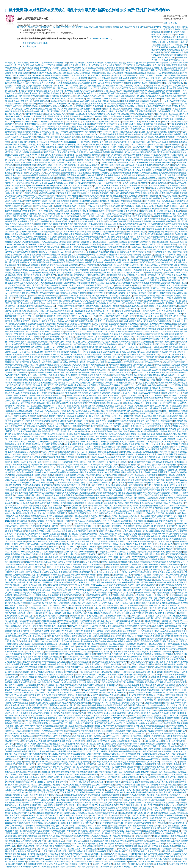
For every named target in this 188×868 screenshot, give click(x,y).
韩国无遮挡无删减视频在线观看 (148, 782)
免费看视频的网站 (60, 63)
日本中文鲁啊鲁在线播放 (143, 580)
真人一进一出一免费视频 (86, 452)
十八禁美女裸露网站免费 (130, 777)
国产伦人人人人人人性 (105, 413)
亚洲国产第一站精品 (132, 109)
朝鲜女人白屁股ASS (32, 201)
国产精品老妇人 (33, 544)
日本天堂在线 (25, 718)
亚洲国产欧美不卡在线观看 (68, 201)
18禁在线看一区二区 (13, 193)
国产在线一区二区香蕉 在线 (48, 557)
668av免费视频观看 (21, 372)
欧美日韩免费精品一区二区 (100, 211)
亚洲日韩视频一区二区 (53, 838)
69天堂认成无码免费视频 (126, 352)
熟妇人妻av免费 (98, 733)
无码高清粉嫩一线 (92, 132)
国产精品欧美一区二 (152, 201)
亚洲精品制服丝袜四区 (63, 611)
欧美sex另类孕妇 (102, 767)
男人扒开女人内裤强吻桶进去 (59, 677)
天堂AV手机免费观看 (58, 196)
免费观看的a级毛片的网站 (90, 785)
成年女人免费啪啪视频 (62, 736)
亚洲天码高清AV (32, 531)
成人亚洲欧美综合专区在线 (58, 608)
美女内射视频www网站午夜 (89, 165)
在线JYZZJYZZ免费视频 (36, 293)
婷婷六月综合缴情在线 (171, 60)
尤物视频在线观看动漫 (52, 582)
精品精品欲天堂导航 (88, 621)
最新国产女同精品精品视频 (142, 541)
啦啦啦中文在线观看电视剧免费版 (100, 337)
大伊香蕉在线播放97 (13, 255)
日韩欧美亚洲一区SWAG (151, 122)
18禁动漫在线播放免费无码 (109, 531)
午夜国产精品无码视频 (112, 93)
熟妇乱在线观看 (145, 298)
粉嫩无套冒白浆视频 (162, 836)
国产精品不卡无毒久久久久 (71, 690)
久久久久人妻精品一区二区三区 (34, 856)
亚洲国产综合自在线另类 (30, 285)
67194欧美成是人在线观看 (40, 590)
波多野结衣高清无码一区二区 (117, 616)
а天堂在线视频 (19, 588)
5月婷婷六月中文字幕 (36, 862)
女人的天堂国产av (102, 370)
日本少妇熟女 (121, 257)
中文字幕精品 (69, 337)
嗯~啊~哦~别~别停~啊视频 (72, 111)
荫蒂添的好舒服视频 (16, 838)
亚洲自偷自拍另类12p (165, 45)
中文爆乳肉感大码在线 (69, 536)
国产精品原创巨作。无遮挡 (143, 413)
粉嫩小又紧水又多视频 (24, 503)
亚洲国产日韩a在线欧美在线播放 (174, 78)
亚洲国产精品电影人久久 (76, 396)
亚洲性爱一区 (179, 291)
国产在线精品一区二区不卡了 (43, 347)
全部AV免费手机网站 (169, 232)
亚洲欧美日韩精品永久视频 (36, 124)
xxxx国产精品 (43, 196)
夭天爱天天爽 (68, 280)
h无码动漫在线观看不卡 (89, 547)
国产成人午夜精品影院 (108, 314)
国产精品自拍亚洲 (72, 91)
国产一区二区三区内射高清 (98, 170)
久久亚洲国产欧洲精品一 (89, 534)
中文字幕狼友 (15, 856)
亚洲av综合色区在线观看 (37, 426)
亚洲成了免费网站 (44, 406)
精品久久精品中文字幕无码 (25, 219)
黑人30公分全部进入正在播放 (156, 347)
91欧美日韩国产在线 (43, 475)
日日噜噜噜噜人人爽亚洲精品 (152, 157)
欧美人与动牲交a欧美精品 (22, 769)
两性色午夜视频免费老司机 (28, 132)
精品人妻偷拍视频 (51, 78)
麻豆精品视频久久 (148, 211)
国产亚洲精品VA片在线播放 (86, 298)
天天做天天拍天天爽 (27, 137)
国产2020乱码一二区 (52, 88)
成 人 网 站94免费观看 (118, 749)
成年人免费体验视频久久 (118, 862)
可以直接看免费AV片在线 (131, 244)
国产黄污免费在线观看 (66, 805)
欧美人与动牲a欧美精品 (138, 180)
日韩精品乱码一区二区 (85, 813)
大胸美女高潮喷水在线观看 (143, 549)
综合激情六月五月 (67, 96)
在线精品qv (32, 104)
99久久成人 (134, 516)
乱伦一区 (83, 260)
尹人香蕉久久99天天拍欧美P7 (43, 275)
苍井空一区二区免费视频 (119, 319)
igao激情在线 (11, 854)
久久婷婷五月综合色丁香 (170, 831)
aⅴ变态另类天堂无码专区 (49, 529)
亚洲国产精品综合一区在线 (63, 695)
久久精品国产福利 (58, 329)
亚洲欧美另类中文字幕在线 (175, 372)
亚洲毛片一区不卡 (54, 567)
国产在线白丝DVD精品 (126, 792)
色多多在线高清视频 (29, 657)
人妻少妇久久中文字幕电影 (27, 306)
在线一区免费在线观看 (115, 198)
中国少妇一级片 (115, 690)
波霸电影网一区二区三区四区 (60, 810)
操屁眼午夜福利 (28, 314)
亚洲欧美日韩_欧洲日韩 (33, 759)
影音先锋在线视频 (97, 139)
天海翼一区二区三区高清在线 (92, 465)
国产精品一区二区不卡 (106, 621)
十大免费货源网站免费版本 (66, 83)
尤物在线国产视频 (99, 278)
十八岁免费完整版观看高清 (101, 431)
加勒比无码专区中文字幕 (147, 751)
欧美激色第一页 (132, 298)
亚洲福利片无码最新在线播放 (86, 649)
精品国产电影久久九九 (70, 769)
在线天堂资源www (40, 547)
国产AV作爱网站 (173, 562)
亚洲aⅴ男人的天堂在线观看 (79, 662)
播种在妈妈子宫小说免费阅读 (132, 595)
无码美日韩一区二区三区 (86, 744)
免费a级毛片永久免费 (127, 342)
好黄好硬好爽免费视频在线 (122, 454)
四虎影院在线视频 (60, 762)
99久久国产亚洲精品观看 (152, 229)
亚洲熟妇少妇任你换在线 (124, 429)
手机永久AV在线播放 (56, 426)
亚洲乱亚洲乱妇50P (128, 828)
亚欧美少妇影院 (14, 421)
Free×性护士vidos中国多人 (159, 367)
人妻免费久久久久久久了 (30, 283)
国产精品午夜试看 (13, 429)
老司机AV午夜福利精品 (101, 209)
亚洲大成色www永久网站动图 (139, 221)
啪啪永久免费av (96, 667)
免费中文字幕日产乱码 (177, 731)
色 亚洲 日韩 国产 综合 (111, 580)
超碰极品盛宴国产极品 (111, 754)
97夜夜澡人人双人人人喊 (102, 65)
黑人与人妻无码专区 (25, 780)
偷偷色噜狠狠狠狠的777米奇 (130, 728)
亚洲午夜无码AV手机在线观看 (26, 139)
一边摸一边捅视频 (13, 798)
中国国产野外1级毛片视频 (88, 393)
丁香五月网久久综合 (128, 805)
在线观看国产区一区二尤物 (88, 644)
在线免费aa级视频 (77, 616)
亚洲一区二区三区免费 (113, 109)
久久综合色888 (71, 826)
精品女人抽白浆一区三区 (148, 846)
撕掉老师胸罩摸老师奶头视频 (63, 772)
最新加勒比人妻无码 (166, 42)
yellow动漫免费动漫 (88, 552)
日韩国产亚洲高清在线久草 (149, 262)
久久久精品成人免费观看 (105, 746)
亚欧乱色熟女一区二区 (84, 467)
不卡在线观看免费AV (131, 349)
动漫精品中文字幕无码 (151, 675)
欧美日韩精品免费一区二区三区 (139, 669)
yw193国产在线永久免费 (15, 293)
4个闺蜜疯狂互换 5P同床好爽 (175, 229)
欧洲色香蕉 (169, 733)
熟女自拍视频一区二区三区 (68, 705)
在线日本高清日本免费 (87, 83)
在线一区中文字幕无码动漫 (47, 849)
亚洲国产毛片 (34, 495)
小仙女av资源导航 (120, 652)
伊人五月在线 (174, 864)
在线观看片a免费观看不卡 (18, 746)
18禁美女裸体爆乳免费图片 (135, 188)
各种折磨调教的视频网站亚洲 (72, 680)
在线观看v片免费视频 (160, 419)
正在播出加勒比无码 (153, 570)
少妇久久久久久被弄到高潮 (92, 500)
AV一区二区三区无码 (175, 206)
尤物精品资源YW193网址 (120, 524)
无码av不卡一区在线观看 (136, 232)
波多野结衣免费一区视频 (173, 219)
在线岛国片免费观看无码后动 (23, 736)
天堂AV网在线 (42, 165)
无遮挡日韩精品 (151, 534)
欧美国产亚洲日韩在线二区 (145, 214)
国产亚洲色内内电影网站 (108, 649)
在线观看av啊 (13, 283)
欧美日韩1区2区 (168, 600)
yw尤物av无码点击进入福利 (111, 329)
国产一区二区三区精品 (168, 772)
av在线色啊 (126, 175)
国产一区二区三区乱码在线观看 (142, 70)
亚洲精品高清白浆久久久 (117, 436)
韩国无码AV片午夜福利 (176, 798)
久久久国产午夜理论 (88, 91)
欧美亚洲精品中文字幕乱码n (154, 559)
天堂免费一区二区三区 (97, 462)
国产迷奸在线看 (60, 713)
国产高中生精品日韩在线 (86, 413)
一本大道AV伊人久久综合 (136, 710)
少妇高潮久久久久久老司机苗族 (53, 833)
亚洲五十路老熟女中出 (147, 378)
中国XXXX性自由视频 (68, 139)
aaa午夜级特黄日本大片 (146, 828)
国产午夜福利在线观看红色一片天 (70, 623)
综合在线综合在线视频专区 (28, 577)
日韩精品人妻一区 (102, 521)
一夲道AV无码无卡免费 (141, 147)
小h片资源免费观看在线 (165, 549)
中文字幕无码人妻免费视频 (150, 465)
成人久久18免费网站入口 (41, 649)
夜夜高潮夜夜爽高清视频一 (19, 301)
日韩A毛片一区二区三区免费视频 (161, 483)
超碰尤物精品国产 (161, 124)
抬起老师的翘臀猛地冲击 (99, 129)
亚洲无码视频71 (44, 388)
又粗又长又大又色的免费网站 (111, 306)
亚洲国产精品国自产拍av (96, 859)
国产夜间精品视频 (82, 780)
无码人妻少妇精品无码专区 (128, 265)
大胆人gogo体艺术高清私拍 (59, 70)
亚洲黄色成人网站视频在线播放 (173, 168)
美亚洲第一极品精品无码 (153, 629)
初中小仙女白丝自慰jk (93, 580)
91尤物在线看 (86, 769)
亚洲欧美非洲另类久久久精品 (169, 767)
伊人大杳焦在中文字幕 (71, 390)
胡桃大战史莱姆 (159, 562)
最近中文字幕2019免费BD (120, 460)
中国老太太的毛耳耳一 (30, 375)
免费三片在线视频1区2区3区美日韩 (91, 303)
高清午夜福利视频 (176, 334)
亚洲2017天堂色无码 (74, 821)
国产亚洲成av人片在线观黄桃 (136, 567)
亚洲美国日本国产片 (163, 413)
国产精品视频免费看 (169, 685)
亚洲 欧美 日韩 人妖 (114, 782)
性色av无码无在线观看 (143, 65)
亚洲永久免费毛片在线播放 (129, 698)
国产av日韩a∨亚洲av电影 (59, 211)
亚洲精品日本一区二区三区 (133, 475)
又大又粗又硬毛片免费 (104, 723)
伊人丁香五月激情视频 (177, 65)
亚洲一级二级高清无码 (17, 541)
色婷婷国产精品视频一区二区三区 (151, 844)
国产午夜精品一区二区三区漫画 (139, 293)
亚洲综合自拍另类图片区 (63, 480)
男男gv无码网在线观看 (168, 160)
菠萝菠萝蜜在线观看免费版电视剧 (172, 173)
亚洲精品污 (93, 426)
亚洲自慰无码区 (16, 260)
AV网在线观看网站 (69, 165)
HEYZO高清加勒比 (32, 265)
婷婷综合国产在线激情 (42, 626)
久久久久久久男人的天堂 (168, 308)
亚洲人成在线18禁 (158, 406)
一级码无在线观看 (87, 746)
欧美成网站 (162, 280)
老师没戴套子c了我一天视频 (102, 421)
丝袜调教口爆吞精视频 (109, 751)
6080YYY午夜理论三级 (111, 703)
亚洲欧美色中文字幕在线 (61, 447)
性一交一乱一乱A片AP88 (147, 805)
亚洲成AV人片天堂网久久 (81, 383)
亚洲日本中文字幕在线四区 (22, 206)
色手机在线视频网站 (93, 232)
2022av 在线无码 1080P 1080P (173, 355)
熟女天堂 (77, 682)
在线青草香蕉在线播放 (150, 690)
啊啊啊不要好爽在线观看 (79, 270)
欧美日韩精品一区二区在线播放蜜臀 (142, 326)
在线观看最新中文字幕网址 (41, 372)
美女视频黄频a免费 (99, 708)
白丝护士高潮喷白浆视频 (121, 147)
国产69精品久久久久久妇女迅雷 (131, 534)
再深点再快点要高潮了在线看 (20, 636)
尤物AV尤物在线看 (112, 631)
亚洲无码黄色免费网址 (109, 134)
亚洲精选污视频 (173, 93)
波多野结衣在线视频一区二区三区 (165, 242)
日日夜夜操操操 (127, 813)
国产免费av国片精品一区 (140, 808)
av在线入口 (168, 227)
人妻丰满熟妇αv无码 (157, 598)
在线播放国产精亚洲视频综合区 (85, 531)
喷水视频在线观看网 (118, 826)
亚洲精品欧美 (74, 109)
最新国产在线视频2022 (19, 296)
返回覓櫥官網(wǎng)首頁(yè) (35, 43)
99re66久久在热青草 (109, 728)
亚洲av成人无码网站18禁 (18, 160)
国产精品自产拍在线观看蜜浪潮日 (60, 675)
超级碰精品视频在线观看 (155, 93)
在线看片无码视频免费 (139, 613)
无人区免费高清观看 (20, 598)
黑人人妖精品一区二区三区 (36, 608)
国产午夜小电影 (68, 641)
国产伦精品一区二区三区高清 (169, 828)
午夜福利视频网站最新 (89, 265)
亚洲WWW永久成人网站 (148, 757)
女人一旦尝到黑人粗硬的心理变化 (113, 142)
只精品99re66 (36, 716)
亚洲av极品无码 (146, 503)
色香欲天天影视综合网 (43, 767)
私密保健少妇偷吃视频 (110, 88)
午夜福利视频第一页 (164, 700)
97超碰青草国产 (84, 708)
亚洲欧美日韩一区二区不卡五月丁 (78, 490)
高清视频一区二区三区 (80, 565)
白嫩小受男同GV (170, 23)
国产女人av (110, 119)
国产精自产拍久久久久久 (18, 150)
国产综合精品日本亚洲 (44, 454)
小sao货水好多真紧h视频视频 (174, 570)
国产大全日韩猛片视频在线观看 (136, 680)
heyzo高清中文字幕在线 (158, 731)
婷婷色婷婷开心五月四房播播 (51, 534)
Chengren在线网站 (115, 362)
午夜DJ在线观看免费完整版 (87, 772)
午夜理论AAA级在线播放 (77, 175)
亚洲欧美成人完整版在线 (103, 856)
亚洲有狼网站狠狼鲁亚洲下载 (172, 690)
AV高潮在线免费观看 (101, 634)
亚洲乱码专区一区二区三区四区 (93, 242)
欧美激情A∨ (23, 480)
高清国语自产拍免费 (123, 216)
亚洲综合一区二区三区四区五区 (129, 600)
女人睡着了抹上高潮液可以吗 (58, 565)
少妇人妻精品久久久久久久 (88, 163)
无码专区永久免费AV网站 (131, 301)
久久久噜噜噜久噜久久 (126, 124)
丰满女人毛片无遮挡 (17, 324)
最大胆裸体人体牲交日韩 (28, 365)
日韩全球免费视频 (152, 475)
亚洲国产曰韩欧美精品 (55, 841)
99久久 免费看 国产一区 (130, 631)
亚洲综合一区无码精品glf (75, 841)
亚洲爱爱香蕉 (160, 659)
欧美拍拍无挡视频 (130, 667)
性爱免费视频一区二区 (133, 526)
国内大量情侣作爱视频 (140, 209)
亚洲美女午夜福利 (104, 470)
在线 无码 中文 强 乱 (138, 733)
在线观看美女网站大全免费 (28, 490)
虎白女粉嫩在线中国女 (118, 810)
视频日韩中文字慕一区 (97, 293)
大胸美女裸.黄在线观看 (114, 549)
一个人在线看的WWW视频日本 (24, 710)
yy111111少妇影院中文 (80, 78)
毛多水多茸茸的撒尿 (16, 531)
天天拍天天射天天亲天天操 (137, 529)
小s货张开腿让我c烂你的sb (152, 239)
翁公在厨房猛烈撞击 (58, 605)
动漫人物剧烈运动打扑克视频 (92, 434)
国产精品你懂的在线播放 (114, 63)
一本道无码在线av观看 (90, 682)
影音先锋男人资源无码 (73, 93)
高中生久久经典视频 (116, 623)
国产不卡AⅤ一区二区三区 (114, 710)
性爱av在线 (53, 308)
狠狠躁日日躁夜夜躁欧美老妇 (114, 232)
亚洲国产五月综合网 (110, 99)
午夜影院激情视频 (158, 319)
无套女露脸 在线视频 (68, 193)
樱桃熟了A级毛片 (82, 544)
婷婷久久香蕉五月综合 (32, 255)
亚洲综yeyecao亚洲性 (14, 685)
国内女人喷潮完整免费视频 (99, 721)
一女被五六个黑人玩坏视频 (79, 782)
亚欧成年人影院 (43, 488)
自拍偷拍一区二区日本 (56, 672)
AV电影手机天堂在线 (69, 485)
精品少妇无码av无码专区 (44, 206)
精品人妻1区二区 (58, 826)
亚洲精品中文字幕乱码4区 (149, 762)
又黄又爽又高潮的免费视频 (58, 124)
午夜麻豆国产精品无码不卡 (97, 541)
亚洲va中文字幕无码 (145, 124)
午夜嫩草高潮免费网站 (19, 590)
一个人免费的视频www (33, 685)
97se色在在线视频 (24, 411)
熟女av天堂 (118, 723)
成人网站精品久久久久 (36, 173)
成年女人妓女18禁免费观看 (61, 273)
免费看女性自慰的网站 (63, 454)
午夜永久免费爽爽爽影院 (96, 114)
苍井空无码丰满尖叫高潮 (41, 278)
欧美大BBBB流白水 (138, 721)
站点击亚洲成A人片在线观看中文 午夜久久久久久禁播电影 (156, 250)
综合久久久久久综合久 (52, 81)
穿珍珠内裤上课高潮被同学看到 (160, 460)
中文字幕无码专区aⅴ (14, 733)
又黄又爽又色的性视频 (96, 250)
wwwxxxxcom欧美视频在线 (75, 203)
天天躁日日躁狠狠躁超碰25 (96, 680)
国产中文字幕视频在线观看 (154, 303)
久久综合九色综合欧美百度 (93, 68)
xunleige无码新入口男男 (69, 621)
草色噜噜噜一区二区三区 (78, 600)
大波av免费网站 (107, 163)
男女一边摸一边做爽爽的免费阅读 (129, 332)
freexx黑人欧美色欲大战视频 (98, 152)
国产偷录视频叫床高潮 (66, 180)
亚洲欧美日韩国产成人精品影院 (140, 480)
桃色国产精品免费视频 (151, 329)
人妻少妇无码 (19, 498)
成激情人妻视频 (164, 751)
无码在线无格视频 (48, 544)
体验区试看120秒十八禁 (119, 716)
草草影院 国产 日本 (141, 291)
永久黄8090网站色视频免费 (150, 393)
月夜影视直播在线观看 (116, 186)
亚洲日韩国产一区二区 (80, 421)
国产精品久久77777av (178, 795)
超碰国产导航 (11, 631)
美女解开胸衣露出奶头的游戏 (170, 585)
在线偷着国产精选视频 (153, 703)
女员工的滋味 (109, 332)
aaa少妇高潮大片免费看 (120, 116)
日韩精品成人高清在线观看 (52, 93)
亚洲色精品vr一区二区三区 (109, 426)
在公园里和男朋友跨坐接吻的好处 (93, 201)
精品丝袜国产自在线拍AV (38, 308)
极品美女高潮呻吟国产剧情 (152, 83)
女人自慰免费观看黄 (81, 273)
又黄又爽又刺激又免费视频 (146, 477)
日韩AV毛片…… (108, 603)
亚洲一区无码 (182, 524)
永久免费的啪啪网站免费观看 (161, 291)
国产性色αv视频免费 (116, 201)
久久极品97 (177, 211)
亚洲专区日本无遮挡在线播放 (172, 554)
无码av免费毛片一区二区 (98, 598)
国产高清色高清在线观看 (133, 398)
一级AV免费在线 (173, 644)
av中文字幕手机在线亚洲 (65, 728)
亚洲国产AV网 (62, 782)
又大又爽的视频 (61, 483)
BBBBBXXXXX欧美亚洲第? (41, 63)
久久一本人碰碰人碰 (135, 790)
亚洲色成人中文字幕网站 (136, 713)
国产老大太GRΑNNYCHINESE (41, 186)
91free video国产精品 (108, 495)
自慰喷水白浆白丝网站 (78, 721)
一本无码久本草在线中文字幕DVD (101, 216)
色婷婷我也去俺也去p (157, 470)
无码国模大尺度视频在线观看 (115, 585)
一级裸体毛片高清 (47, 393)
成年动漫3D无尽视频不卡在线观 (140, 718)
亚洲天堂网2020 (92, 288)
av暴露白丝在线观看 (98, 255)
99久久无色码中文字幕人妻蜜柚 (32, 646)
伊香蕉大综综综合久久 (128, 439)
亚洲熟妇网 (180, 475)
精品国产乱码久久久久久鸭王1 (117, 434)
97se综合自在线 (118, 851)
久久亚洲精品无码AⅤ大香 (127, 81)
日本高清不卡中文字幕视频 (139, 424)
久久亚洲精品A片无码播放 (135, 306)
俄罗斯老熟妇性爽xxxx (163, 88)
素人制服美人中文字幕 (91, 122)
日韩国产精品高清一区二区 (129, 495)
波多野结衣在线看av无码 (70, 710)
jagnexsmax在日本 (36, 270)
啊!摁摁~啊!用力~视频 (30, 641)
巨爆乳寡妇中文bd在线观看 (123, 593)
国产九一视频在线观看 (162, 293)
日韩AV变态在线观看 (110, 611)
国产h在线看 (51, 168)
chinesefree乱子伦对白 (109, 132)
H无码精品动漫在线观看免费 (95, 267)
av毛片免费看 (24, 516)
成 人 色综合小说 (80, 221)
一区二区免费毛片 (97, 485)
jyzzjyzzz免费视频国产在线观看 (55, 662)
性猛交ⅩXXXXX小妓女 (109, 557)
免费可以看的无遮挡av (175, 808)
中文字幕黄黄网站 (97, 419)
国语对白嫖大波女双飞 (62, 250)
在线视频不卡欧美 (69, 644)
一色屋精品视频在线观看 (117, 242)
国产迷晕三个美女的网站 (150, 78)
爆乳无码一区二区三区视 (107, 91)
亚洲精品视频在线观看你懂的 (72, 595)
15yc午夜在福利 (158, 221)
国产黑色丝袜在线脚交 (156, 539)
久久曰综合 (161, 746)
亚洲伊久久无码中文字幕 (157, 608)
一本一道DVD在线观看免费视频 (128, 229)
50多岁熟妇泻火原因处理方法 (140, 810)
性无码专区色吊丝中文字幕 (162, 516)
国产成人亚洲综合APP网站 (137, 186)
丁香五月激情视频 (61, 518)
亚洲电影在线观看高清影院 (119, 741)
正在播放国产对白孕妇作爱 (59, 629)
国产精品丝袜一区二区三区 (167, 114)
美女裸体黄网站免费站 (79, 488)
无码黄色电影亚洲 (103, 654)
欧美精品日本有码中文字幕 (91, 150)
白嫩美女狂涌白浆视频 (37, 357)
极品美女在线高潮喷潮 (32, 662)
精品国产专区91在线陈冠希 (174, 52)
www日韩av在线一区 (108, 265)
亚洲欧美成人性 (121, 442)
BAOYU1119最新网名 (149, 408)
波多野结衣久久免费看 (58, 109)
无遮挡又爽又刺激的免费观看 (111, 646)
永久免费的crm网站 (40, 636)
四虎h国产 (37, 757)
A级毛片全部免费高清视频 (128, 503)
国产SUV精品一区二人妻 (70, 342)
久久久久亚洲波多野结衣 (146, 165)
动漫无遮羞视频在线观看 (149, 826)
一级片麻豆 (126, 774)
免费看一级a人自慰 (138, 434)
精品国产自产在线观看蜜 (15, 388)
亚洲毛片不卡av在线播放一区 (50, 280)
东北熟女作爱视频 (33, 731)
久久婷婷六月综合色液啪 (42, 288)
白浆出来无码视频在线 (53, 337)
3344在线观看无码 (38, 516)
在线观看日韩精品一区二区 (68, 150)
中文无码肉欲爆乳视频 (149, 506)
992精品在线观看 (120, 127)
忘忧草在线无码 (156, 680)
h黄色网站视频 (84, 388)
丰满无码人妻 (38, 411)
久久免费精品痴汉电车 (22, 329)
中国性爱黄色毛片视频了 (94, 631)
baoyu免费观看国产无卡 (97, 175)
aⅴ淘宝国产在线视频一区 (48, 193)
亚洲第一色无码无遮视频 (88, 444)
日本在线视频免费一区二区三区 (104, 124)
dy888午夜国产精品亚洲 (25, 370)
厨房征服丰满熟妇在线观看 (170, 134)
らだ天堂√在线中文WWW (34, 536)
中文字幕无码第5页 (131, 554)
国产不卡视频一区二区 (111, 96)
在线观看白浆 (100, 685)
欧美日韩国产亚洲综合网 (138, 203)
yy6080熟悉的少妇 (17, 808)
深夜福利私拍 (54, 547)
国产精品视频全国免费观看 (73, 160)
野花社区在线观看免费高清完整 (127, 856)
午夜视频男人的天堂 (41, 273)
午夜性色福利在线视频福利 (88, 173)
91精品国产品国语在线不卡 (150, 314)
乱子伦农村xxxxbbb (27, 178)
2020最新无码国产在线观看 (56, 859)
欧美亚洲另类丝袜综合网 (39, 344)
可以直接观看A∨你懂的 (106, 193)
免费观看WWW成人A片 (44, 367)
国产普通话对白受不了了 (111, 122)
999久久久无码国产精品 (139, 145)
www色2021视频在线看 (95, 296)
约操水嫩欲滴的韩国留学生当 (103, 257)
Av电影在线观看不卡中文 (60, 790)
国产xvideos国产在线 (153, 362)
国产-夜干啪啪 (76, 355)
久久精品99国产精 (165, 383)
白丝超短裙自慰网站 (22, 593)
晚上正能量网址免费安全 (70, 116)
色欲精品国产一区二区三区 (77, 229)
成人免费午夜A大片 (88, 823)
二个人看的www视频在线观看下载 (123, 767)
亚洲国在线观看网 (152, 833)
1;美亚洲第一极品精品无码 (112, 605)
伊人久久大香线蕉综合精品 (130, 150)
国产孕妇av (139, 813)
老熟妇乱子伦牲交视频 (60, 75)
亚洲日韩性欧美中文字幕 (38, 708)
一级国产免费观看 (30, 193)
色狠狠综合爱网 (152, 357)
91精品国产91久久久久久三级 (152, 96)
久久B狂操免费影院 (13, 803)
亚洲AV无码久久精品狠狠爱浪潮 (18, 75)
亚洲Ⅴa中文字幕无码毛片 (142, 859)
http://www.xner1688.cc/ (101, 38)
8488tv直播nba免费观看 (15, 390)
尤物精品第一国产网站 (26, 854)
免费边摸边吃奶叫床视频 (101, 75)
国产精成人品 (35, 362)
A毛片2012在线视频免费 (106, 792)
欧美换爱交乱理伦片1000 (41, 821)
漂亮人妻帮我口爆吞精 (177, 467)
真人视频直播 (114, 598)
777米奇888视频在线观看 (108, 757)
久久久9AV (183, 426)
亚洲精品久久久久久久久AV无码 (88, 96)
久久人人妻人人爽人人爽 (80, 75)
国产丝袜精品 (57, 795)
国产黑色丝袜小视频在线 (25, 849)
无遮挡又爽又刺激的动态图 (49, 710)
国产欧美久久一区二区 (49, 132)
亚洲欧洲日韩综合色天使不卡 (96, 810)
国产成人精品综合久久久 (18, 408)
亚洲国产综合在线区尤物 (137, 483)
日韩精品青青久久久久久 (100, 270)
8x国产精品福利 (134, 324)
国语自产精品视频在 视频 (103, 252)
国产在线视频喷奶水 (104, 718)
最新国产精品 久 (151, 769)
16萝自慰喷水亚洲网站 (113, 844)
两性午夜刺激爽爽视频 (98, 636)
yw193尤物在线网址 (48, 800)
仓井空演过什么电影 (97, 198)
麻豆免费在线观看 (107, 588)
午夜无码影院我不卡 (155, 360)
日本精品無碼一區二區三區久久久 (28, 582)
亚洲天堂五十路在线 (64, 209)
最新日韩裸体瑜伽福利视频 (110, 360)
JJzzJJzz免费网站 (138, 557)
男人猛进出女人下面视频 (98, 716)
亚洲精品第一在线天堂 (86, 193)
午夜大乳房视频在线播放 (22, 518)
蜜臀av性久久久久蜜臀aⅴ (50, 68)
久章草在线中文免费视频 (133, 385)
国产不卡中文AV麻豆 (85, 180)
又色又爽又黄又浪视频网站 (136, 644)
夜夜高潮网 (23, 713)
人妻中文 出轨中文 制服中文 (63, 413)
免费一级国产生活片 (71, 360)
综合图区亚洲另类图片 (123, 291)
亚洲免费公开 (170, 316)
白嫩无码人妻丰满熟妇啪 (15, 457)
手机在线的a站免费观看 (77, 170)
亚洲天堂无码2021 (76, 132)
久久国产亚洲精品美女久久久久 (22, 224)
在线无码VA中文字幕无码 (64, 186)
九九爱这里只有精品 (149, 495)
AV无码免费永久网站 (67, 314)
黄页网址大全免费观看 (137, 275)
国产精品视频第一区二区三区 (102, 780)
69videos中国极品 (68, 88)
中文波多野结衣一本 (105, 577)
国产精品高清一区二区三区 (125, 163)
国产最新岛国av (89, 439)
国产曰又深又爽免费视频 (57, 600)
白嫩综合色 (61, 275)
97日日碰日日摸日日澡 (62, 406)
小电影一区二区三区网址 (50, 111)
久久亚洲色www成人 (103, 677)
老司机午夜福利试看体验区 (100, 145)
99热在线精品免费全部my (63, 649)
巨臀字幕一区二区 (168, 475)
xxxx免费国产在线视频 (141, 155)
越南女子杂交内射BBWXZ (29, 155)
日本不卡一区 (140, 321)
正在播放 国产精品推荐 (93, 664)
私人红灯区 (136, 104)
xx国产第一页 (24, 170)
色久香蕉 (139, 621)
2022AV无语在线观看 (61, 301)
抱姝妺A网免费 (151, 380)
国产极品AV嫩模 (130, 844)
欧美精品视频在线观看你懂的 (158, 321)
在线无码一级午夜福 (39, 183)
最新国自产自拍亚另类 (164, 337)
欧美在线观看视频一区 (130, 96)
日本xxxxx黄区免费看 (54, 457)
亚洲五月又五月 (35, 434)
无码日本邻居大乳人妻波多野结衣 (87, 831)
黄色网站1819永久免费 (63, 682)
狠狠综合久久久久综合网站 (132, 703)
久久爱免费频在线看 (81, 454)
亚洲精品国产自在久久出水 (141, 129)
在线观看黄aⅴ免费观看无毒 (53, 203)
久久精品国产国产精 (20, 344)
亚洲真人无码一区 (93, 603)
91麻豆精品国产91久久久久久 (133, 273)
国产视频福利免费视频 (56, 741)
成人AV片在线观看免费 (132, 288)
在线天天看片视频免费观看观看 (37, 549)
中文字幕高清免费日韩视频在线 (169, 416)
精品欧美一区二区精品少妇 (64, 744)
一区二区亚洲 (145, 516)
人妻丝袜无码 (45, 447)
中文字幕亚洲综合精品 (158, 186)
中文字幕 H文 (99, 321)
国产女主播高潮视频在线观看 (75, 716)
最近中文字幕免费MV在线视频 (167, 193)
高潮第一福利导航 (49, 201)
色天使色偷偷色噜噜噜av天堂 (168, 603)
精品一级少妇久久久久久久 (152, 444)
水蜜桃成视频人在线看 (153, 741)
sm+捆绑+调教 (175, 278)
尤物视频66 (20, 267)
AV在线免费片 (166, 849)
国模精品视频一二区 (131, 682)
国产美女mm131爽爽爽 (76, 754)
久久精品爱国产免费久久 (145, 114)
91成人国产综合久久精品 (30, 477)
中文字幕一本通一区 (33, 398)
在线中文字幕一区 (33, 93)
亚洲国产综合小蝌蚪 (138, 705)
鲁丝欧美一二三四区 (175, 319)
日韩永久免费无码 (94, 611)
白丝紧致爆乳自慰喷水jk (23, 99)
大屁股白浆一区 (12, 170)
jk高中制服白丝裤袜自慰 (100, 147)
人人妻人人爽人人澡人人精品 (161, 270)
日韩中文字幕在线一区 (112, 349)
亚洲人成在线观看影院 (124, 588)
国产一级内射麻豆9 (110, 150)
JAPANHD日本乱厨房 (53, 247)
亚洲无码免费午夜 (31, 800)
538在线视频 (153, 785)
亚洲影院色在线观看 (49, 383)
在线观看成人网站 (83, 429)
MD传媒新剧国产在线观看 (69, 242)
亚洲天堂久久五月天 (35, 818)
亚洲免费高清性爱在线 (42, 723)
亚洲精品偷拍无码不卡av (145, 672)
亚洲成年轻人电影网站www (110, 867)
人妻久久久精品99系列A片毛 (69, 401)
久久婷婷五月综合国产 (28, 805)
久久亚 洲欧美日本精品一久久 (77, 667)
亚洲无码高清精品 (17, 777)
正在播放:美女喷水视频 (120, 721)
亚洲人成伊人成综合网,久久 (56, 114)
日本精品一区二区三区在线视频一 (40, 483)
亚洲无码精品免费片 (155, 372)
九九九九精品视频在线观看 (52, 283)
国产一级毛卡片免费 (142, 234)
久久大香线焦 (95, 513)
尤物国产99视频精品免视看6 (90, 237)
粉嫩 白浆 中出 (154, 86)
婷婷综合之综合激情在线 (149, 63)
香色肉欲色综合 (154, 232)
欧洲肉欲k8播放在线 (51, 96)
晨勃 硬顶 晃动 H (27, 616)
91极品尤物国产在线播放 (27, 339)
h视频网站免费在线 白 (71, 316)
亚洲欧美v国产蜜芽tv (87, 764)
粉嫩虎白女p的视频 (92, 111)
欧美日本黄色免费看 (171, 332)
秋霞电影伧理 (158, 454)
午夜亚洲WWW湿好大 (43, 762)
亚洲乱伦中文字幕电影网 (20, 467)
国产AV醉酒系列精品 (169, 710)
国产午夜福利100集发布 (46, 178)
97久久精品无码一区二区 (115, 419)
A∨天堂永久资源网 (177, 503)
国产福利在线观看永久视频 (33, 106)
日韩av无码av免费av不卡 (120, 129)
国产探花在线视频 (179, 188)
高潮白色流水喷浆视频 (14, 191)
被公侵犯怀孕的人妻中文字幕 (117, 139)
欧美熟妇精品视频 (113, 196)
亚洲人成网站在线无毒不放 (53, 639)
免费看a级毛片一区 (60, 508)
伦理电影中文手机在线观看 (106, 493)
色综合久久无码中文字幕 (109, 380)
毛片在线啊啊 (106, 582)
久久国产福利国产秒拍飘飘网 (159, 447)
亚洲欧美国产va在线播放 (71, 68)
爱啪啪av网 (130, 165)
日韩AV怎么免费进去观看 (63, 559)
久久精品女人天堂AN (41, 631)
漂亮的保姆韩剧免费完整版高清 (167, 718)
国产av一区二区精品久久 (139, 677)
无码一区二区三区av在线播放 (131, 99)
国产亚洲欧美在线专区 (158, 764)
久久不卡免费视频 (72, 823)
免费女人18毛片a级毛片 (104, 726)
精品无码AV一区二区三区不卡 (119, 854)
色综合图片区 (42, 629)
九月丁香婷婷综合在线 (21, 183)
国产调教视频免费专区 (133, 605)
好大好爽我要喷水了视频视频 (43, 436)
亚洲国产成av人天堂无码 (80, 124)
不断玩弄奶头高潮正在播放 (36, 267)
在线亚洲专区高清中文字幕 (102, 762)
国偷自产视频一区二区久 (122, 575)
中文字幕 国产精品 (21, 63)
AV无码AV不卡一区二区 (145, 593)
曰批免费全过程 (23, 70)
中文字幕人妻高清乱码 (152, 600)
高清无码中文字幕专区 (161, 442)
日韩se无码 (63, 132)
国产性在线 (138, 726)
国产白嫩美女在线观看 (123, 511)
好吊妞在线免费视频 (145, 342)
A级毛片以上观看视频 (60, 616)
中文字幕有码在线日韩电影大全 (71, 232)
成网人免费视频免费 (44, 846)
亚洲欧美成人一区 (119, 75)
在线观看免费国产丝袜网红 (52, 416)
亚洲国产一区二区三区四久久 (29, 698)
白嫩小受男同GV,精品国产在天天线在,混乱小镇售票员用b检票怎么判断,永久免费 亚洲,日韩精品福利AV (88, 10)
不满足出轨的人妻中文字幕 (34, 147)
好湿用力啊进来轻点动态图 (118, 247)
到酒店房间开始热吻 (88, 536)
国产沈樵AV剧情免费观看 (27, 252)
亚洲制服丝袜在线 (172, 667)
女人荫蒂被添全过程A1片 (160, 283)
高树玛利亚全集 (172, 513)
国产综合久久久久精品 (40, 572)
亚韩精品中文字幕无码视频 (159, 529)
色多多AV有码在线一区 (90, 390)
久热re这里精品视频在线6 (35, 721)
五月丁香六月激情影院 (77, 152)
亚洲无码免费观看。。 (108, 849)
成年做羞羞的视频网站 (138, 841)
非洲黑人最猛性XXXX (167, 58)
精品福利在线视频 (57, 332)
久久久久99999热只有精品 (55, 411)
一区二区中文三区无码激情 (111, 833)
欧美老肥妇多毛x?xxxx (35, 808)
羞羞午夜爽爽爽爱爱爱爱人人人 (21, 367)
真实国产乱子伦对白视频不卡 (40, 221)
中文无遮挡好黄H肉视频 (48, 554)
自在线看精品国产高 (151, 831)
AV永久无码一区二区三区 (101, 815)
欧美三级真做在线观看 (14, 111)
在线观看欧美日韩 (24, 234)
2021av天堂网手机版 (90, 398)
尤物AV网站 (170, 180)
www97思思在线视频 (157, 565)
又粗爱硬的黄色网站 (81, 818)
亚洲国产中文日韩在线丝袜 (26, 122)
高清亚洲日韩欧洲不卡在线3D (123, 152)
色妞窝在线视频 (12, 572)
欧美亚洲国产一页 (150, 605)
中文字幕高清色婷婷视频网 (147, 160)
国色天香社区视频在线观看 (176, 454)
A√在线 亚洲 (27, 209)
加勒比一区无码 (137, 769)
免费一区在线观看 (112, 565)
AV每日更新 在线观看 (50, 362)
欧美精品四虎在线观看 (110, 562)
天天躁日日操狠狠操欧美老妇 (20, 449)
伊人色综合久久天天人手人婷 (173, 262)
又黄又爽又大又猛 (32, 777)
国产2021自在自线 (35, 81)
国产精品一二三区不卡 (102, 769)
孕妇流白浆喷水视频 (170, 782)
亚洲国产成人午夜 (136, 693)
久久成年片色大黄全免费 (102, 864)
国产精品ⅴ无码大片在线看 (112, 695)
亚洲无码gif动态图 (140, 731)
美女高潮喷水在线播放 (31, 444)
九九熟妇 (145, 324)
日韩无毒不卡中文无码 (162, 298)
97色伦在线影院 (22, 495)
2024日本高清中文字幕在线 (54, 439)
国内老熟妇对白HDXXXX (117, 608)
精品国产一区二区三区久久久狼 (51, 669)
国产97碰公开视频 (51, 552)
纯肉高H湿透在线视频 (123, 178)
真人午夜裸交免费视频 (169, 426)
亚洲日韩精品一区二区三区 (44, 844)
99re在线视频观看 (68, 836)
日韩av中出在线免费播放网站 (135, 800)
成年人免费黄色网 (80, 129)
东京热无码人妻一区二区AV (16, 677)
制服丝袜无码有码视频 (153, 693)
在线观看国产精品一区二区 (38, 790)
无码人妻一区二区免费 (74, 631)
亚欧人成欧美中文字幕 (137, 127)
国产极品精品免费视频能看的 (126, 780)
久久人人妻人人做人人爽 (163, 541)
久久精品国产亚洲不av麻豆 (62, 831)
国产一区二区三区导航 (82, 408)
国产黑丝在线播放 (98, 782)
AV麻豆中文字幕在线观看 (176, 649)
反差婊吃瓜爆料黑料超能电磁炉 (138, 626)
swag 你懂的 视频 (91, 821)
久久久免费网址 (158, 626)
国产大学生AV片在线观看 (143, 365)
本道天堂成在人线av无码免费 (74, 81)
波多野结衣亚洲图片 (95, 332)
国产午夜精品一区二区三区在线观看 (165, 116)
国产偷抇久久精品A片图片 (126, 785)
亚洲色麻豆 (132, 608)
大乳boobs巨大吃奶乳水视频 (102, 388)
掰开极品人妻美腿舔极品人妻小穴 (77, 416)
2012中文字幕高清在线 (92, 355)
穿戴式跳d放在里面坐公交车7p (174, 73)
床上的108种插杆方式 (47, 805)
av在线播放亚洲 (103, 83)
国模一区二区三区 (70, 534)
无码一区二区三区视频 (45, 798)
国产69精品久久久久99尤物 (47, 524)
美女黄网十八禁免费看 (146, 493)
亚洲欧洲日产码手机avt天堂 (157, 485)
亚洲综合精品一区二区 (173, 721)
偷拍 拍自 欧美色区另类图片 (135, 654)
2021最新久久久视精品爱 (157, 467)
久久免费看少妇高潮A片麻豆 (61, 593)
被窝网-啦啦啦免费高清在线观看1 (34, 342)
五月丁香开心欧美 (36, 337)
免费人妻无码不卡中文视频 (171, 552)
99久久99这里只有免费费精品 (107, 805)
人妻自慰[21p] (40, 472)
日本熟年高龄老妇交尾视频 (91, 705)
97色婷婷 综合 (159, 247)
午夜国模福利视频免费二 (77, 598)
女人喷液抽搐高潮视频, (21, 73)
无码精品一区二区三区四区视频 (174, 759)
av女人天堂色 (94, 88)
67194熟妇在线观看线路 (107, 552)
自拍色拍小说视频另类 (129, 465)
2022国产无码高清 (69, 646)
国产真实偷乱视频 (104, 559)
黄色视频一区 (74, 787)
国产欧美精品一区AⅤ (143, 191)
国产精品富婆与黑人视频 (152, 634)
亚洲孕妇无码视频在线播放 (36, 500)
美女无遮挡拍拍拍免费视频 (117, 180)
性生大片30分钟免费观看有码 (164, 723)
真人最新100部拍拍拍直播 (174, 741)
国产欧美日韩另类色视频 (126, 311)
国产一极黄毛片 (121, 693)
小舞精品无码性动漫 (32, 203)
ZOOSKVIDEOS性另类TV (50, 641)
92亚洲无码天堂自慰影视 (67, 324)
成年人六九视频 (72, 549)
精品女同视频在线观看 (125, 193)
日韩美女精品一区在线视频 (148, 488)
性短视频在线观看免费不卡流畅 (147, 636)
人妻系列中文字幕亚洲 (140, 283)
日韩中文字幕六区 (166, 265)
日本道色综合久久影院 (83, 252)
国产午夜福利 (25, 116)
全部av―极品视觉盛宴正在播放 (125, 544)
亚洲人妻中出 (144, 667)
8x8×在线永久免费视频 (73, 106)
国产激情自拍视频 (78, 99)
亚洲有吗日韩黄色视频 (22, 595)
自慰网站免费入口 (85, 324)
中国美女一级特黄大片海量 (88, 306)
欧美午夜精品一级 (68, 867)
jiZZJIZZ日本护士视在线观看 (100, 488)
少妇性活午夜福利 (48, 265)
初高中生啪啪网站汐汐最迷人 (113, 831)
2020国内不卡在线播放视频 (16, 823)
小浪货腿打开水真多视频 (89, 554)
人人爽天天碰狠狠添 (54, 173)
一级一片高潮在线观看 (31, 659)
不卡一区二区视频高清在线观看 (148, 803)
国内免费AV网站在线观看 (173, 851)
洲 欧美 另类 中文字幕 (179, 127)
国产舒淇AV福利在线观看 (44, 227)
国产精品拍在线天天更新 (20, 278)
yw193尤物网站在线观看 (168, 785)
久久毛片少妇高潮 (21, 754)
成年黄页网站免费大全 (79, 211)
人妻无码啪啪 (50, 324)
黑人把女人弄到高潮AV (50, 680)
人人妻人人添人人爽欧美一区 (133, 531)
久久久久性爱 (134, 749)
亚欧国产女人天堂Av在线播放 (118, 283)
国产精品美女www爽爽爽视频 (161, 324)
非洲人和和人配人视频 (167, 792)
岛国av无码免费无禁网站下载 (22, 127)
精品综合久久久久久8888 (75, 332)
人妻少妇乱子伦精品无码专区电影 (99, 483)
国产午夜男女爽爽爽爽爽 (81, 334)
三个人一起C (135, 616)
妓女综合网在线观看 (155, 227)
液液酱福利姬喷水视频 (38, 677)
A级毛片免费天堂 (12, 618)
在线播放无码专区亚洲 (105, 70)
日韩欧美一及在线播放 (144, 429)
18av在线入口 (78, 810)
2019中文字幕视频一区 (150, 168)
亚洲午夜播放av (26, 664)
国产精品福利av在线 (107, 308)
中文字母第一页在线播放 (171, 86)
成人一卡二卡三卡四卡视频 (133, 347)
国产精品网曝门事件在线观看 (141, 708)
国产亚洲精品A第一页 (77, 859)
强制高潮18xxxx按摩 (136, 75)
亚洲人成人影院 (44, 334)
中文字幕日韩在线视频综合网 (125, 383)
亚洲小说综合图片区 (123, 388)
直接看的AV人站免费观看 (35, 498)
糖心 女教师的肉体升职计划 (171, 145)
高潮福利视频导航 (113, 321)
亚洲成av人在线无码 (157, 180)
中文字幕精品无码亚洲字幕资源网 (56, 214)
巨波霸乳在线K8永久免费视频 (34, 741)
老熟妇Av (128, 549)
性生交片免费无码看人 (146, 700)
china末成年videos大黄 (51, 757)
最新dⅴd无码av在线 (45, 511)
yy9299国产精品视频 (56, 739)
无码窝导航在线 (17, 142)
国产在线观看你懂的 (44, 736)
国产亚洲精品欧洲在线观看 (47, 326)
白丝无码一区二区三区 (17, 749)
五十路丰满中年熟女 (73, 122)
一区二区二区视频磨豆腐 (58, 267)
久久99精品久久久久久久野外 (82, 188)
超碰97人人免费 (179, 424)
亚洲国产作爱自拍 (167, 641)
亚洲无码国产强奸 (68, 429)
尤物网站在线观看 (53, 646)
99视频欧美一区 (140, 575)
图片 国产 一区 (115, 506)
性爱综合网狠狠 (161, 639)
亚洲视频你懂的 (30, 260)
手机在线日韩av (181, 45)
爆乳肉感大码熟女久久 (22, 273)
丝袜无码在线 (40, 675)
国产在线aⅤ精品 (66, 524)
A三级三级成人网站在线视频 (95, 436)
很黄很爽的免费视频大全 (20, 821)
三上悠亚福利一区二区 (69, 547)
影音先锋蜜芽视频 (23, 859)
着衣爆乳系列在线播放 (74, 664)
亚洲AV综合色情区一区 (102, 593)
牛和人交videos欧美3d (55, 506)
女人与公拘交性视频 (110, 342)
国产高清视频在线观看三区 (64, 846)
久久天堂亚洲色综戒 (132, 211)
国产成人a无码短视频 (57, 708)
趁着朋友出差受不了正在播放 (160, 815)
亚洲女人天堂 (55, 160)
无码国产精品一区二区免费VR (40, 480)
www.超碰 (117, 403)
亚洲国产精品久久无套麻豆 (74, 838)
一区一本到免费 (169, 175)
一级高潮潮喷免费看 (20, 380)
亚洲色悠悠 (126, 867)
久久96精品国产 (180, 498)
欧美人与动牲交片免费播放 (28, 465)
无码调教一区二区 (29, 511)
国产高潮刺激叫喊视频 (157, 705)
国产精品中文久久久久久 (118, 708)
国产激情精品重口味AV (46, 815)
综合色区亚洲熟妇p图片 (151, 150)
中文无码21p (61, 493)
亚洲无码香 (175, 129)
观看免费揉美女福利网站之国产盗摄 (40, 782)
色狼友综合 (145, 183)
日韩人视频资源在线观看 (56, 539)
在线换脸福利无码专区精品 (109, 316)
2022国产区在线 (62, 349)
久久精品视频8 (100, 186)
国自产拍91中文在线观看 (162, 590)
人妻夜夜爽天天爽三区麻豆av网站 (46, 116)
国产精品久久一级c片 (132, 170)
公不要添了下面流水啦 (135, 237)
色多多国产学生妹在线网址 (155, 390)
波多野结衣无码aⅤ (157, 687)
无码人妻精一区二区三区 (49, 139)
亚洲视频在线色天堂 (34, 588)
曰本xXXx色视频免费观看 (16, 129)
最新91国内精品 (103, 744)
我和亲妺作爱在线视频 (54, 106)
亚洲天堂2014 (135, 716)
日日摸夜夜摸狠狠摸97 (152, 621)
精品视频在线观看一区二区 (19, 275)
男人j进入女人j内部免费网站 (30, 86)
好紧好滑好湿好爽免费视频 (30, 180)
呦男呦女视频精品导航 (38, 408)
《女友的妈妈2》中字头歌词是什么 (96, 116)
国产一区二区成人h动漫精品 (114, 237)
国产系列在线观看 (37, 296)
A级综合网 (115, 777)
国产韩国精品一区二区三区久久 (78, 659)
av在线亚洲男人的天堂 (113, 667)
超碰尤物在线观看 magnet (89, 833)
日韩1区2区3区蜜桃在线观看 (152, 682)
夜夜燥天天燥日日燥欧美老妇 (79, 73)
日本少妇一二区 (51, 462)
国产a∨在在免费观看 (55, 516)
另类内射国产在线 (76, 700)
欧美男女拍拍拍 (96, 844)
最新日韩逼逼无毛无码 (114, 567)
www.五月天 (154, 145)
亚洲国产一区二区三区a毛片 (148, 421)
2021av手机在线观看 (149, 772)
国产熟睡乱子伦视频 (132, 772)
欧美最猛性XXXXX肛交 (155, 557)
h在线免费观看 (74, 731)
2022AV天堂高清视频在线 (107, 344)
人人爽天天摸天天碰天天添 (76, 669)
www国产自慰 (95, 695)
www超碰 (172, 664)
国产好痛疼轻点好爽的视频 (49, 785)
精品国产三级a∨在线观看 (26, 239)
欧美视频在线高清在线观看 (28, 687)
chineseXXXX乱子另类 (52, 618)
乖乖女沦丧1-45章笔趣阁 (161, 424)
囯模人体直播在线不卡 (40, 170)
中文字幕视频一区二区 (28, 280)
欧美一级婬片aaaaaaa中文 (162, 652)
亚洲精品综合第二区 (170, 803)
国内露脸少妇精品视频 (87, 372)
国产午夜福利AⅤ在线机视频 (99, 669)
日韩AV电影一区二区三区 (43, 385)
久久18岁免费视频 (19, 862)
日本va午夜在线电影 (176, 823)
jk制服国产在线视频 (69, 352)
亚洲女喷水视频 (79, 611)
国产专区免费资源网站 (61, 526)
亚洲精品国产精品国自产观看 (50, 339)
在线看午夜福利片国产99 (159, 203)
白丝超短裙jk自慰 (76, 349)
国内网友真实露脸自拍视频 (120, 818)
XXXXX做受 (25, 705)
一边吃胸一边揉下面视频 (130, 572)
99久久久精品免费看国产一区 (20, 101)
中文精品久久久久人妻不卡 (171, 716)
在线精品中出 (31, 388)
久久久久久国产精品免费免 (176, 434)
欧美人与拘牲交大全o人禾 (123, 214)
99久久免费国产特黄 (86, 370)
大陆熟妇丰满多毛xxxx (150, 355)
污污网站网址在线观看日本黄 (58, 513)
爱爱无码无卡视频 (54, 390)
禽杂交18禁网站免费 (155, 575)
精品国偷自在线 (114, 175)
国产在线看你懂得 (86, 375)
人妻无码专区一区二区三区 (96, 741)
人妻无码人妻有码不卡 (79, 636)
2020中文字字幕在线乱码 (110, 378)
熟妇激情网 (142, 785)
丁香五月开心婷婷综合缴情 (135, 646)
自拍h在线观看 (68, 321)
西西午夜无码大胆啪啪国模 (96, 623)
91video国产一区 (52, 808)
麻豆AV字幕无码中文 (140, 818)
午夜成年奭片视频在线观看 (33, 570)
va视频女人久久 (145, 723)
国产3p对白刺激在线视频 (59, 585)
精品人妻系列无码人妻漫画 (101, 127)
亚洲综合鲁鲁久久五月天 (67, 237)
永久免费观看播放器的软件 (80, 234)
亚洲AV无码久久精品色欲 (15, 613)
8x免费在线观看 (164, 111)
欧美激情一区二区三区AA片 (68, 260)
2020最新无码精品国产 (132, 798)
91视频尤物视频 (39, 539)
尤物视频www (160, 255)
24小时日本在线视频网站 (106, 675)
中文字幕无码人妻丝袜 (51, 485)
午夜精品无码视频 (47, 493)
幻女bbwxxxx (72, 833)
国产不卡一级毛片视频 (67, 127)
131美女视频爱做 (12, 285)
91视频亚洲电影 (138, 175)
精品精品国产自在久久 (61, 334)
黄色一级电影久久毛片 (56, 749)
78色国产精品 (82, 88)
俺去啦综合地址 (34, 416)
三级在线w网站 (45, 531)
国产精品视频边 (149, 452)
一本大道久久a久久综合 (80, 815)
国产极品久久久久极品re (35, 565)
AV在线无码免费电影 (25, 460)
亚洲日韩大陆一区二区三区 (117, 516)
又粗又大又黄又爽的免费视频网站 (79, 856)
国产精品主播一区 (140, 367)
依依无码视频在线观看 (104, 291)
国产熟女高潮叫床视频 (167, 244)
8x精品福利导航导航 (144, 864)
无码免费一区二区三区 (26, 764)
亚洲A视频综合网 (131, 723)
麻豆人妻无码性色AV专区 (150, 685)
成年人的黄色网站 (78, 790)
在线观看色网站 (126, 367)
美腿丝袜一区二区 (36, 462)
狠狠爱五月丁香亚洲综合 (78, 759)
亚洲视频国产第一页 (107, 672)
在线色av (17, 244)
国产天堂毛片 (134, 280)
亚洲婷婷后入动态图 (121, 705)
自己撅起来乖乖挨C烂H (96, 790)
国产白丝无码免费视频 (35, 457)
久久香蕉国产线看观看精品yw (152, 856)
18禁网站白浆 (64, 603)
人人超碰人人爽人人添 (92, 605)
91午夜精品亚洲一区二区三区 (118, 736)
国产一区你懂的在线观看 (168, 380)
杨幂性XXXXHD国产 (97, 283)
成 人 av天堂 (86, 777)
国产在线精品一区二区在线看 (146, 498)
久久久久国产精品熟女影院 (122, 521)
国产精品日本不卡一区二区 (104, 311)
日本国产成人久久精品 (70, 785)
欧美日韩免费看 (62, 436)
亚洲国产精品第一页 (161, 129)
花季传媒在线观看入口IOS (119, 541)
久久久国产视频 (47, 851)
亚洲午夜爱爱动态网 (149, 403)
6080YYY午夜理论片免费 (162, 370)
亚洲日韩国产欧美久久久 (88, 672)
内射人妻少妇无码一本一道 (122, 260)
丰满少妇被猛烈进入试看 (107, 823)
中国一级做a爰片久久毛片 (83, 227)
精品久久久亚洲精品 (167, 506)
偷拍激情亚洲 (138, 854)
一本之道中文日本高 (169, 99)
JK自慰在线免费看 (94, 570)
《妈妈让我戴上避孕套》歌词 (113, 529)
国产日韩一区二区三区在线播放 (18, 436)
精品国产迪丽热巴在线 (143, 375)
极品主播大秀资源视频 (118, 324)
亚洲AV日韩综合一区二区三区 (35, 733)
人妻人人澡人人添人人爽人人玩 (56, 864)
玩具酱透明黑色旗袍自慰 (168, 81)
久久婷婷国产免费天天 (178, 209)
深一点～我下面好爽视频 (66, 718)
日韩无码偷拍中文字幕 (153, 219)
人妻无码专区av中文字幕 (104, 178)
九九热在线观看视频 (67, 452)
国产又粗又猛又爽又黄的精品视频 (81, 493)
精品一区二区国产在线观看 (155, 790)
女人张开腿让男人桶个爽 (177, 385)
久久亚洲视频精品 (164, 211)
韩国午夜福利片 (173, 672)
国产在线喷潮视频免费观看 (148, 641)
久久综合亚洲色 (91, 160)
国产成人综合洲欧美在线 (121, 104)
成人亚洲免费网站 (118, 669)
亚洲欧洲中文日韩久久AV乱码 (108, 206)
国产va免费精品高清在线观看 (173, 201)
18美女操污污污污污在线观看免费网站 (162, 306)
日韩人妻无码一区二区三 (40, 693)
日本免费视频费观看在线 (25, 165)
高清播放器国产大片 (13, 836)
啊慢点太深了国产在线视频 (52, 155)
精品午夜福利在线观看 (137, 267)
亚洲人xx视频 (21, 262)
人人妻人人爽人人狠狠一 (116, 790)
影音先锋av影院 (156, 613)
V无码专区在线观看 (19, 186)
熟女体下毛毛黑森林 (157, 800)
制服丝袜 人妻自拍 (148, 603)
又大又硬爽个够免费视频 (152, 170)
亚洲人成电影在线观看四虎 (107, 498)
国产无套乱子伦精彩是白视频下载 (23, 488)
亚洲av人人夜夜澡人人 (83, 593)
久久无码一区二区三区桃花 (124, 864)
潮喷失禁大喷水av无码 (165, 544)
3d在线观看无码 (104, 851)
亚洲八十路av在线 (171, 472)
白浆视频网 (107, 705)
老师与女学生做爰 (74, 687)
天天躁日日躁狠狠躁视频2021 (119, 859)
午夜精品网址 (115, 101)
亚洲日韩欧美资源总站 (155, 273)
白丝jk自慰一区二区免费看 (88, 646)
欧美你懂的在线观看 (84, 262)
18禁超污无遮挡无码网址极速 (162, 677)
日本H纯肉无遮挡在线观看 (97, 365)
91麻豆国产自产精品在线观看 (112, 644)
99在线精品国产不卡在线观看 (139, 419)
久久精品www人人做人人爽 (96, 472)
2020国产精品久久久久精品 (176, 821)
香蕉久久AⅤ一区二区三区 (117, 203)
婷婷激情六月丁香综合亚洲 (163, 462)
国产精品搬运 (117, 211)
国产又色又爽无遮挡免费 (142, 216)
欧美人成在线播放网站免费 (125, 577)
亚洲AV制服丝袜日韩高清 (40, 396)
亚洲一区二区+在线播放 (56, 498)
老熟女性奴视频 (107, 111)
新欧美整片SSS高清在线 (81, 278)
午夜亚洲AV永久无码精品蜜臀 (80, 652)
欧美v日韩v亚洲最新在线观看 (107, 828)
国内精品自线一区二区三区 (110, 774)
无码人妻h (142, 608)
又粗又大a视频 (108, 731)
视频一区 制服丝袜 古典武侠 (28, 383)
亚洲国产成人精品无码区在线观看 (42, 150)
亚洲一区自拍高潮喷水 (14, 762)
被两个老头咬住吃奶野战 (78, 145)
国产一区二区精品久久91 (62, 431)
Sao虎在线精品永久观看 (44, 157)
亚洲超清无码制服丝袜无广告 (170, 739)
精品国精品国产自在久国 (60, 311)
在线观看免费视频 (81, 255)
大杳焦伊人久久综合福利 (65, 157)
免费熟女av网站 (59, 288)
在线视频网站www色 (99, 590)
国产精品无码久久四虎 (170, 623)
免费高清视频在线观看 (134, 201)
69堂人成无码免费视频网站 (97, 838)
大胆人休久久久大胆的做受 (135, 795)
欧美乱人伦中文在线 (13, 175)
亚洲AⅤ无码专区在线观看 (116, 485)
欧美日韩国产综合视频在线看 (154, 798)
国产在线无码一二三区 (121, 769)
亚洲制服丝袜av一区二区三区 (152, 611)
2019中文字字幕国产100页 (76, 426)
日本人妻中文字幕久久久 (81, 65)
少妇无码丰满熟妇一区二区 (95, 854)
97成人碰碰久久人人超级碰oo (26, 534)
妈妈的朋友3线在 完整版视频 (22, 475)
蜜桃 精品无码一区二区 (46, 104)
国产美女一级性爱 (63, 844)
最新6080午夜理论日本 (63, 198)
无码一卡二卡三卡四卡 (148, 308)
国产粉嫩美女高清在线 (125, 621)
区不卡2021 (160, 344)
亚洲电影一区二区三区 (151, 288)
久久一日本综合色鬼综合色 (123, 659)
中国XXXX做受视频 (113, 475)
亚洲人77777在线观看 (139, 764)
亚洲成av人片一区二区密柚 (101, 214)
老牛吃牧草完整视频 (162, 365)
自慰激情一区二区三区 (171, 362)
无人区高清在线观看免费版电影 (51, 657)
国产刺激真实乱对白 (73, 398)
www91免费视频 (74, 196)
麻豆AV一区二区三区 (41, 311)
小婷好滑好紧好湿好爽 (74, 357)
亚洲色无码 (28, 250)
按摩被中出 (63, 145)
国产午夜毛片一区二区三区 (168, 326)
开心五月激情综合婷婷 (150, 631)
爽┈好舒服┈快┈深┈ (90, 134)
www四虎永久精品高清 (81, 733)
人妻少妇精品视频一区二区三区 (137, 278)
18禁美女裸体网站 (106, 693)
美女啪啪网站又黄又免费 (86, 470)
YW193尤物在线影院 (148, 280)
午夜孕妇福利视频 (77, 472)
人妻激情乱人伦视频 (20, 270)
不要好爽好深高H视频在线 (57, 293)
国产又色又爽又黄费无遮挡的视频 (157, 398)
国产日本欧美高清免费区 (39, 160)
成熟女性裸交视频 (88, 498)
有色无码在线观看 (149, 746)
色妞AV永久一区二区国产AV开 (99, 339)
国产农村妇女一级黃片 (74, 506)
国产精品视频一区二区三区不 (91, 800)
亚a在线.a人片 (99, 736)
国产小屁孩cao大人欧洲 (37, 232)
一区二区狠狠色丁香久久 (133, 396)
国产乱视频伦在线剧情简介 (141, 562)
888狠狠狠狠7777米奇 (84, 178)
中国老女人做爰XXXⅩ (126, 114)
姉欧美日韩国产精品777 (172, 393)
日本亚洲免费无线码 (92, 449)
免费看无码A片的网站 (131, 403)
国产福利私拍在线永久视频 (70, 285)
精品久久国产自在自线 (171, 150)
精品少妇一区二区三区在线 (28, 83)
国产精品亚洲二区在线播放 (125, 639)
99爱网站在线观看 (179, 191)
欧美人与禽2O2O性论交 (130, 739)
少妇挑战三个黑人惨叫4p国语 (48, 137)
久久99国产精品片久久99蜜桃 (48, 352)
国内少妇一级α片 (167, 511)
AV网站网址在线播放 (90, 849)
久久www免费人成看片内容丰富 (67, 119)
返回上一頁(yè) (29, 46)
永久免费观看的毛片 (146, 639)
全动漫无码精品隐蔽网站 (143, 255)
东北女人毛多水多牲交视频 (169, 477)
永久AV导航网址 (122, 808)
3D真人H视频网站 (154, 654)
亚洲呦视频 (20, 782)
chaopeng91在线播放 (152, 759)
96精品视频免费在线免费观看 (106, 227)
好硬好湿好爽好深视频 (17, 104)
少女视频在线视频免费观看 (66, 798)
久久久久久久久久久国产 (125, 401)
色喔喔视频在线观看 (45, 239)
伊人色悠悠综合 (73, 751)
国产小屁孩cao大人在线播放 (32, 65)
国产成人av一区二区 (146, 137)
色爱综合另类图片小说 (34, 229)
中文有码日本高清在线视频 (52, 444)
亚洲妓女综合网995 (92, 378)
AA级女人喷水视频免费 (170, 826)
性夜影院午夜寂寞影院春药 (83, 406)
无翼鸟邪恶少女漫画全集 (158, 500)
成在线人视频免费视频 (117, 472)
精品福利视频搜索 (126, 687)
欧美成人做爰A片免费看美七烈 (28, 772)
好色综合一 (27, 626)
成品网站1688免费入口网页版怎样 (104, 78)
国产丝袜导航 (46, 700)
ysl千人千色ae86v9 (102, 188)
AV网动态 (106, 826)
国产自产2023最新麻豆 (85, 808)
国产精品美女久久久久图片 (66, 370)
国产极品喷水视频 (28, 798)
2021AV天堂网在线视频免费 (100, 477)
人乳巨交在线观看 (120, 424)
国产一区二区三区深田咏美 (33, 803)
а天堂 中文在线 (44, 191)
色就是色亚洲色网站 (102, 375)
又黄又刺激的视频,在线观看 (47, 621)
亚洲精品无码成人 (80, 191)
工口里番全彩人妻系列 (21, 739)
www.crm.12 (163, 534)
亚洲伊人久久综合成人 (42, 413)
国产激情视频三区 (133, 83)
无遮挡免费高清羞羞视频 (127, 846)
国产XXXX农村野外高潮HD (31, 726)
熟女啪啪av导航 (171, 342)
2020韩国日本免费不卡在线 (17, 337)
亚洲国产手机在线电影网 (49, 365)
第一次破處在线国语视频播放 (40, 262)
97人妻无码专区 (40, 237)
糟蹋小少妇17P (54, 165)
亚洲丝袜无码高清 (106, 442)
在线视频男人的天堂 (100, 319)
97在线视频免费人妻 (63, 227)
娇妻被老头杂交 (37, 247)
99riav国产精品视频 (123, 413)
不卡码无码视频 (179, 675)
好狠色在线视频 (172, 237)
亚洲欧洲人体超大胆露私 (36, 390)
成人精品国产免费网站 (175, 598)
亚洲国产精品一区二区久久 (55, 229)
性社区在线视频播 (65, 462)
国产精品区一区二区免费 (175, 396)
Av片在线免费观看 (89, 385)
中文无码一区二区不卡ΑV (158, 662)
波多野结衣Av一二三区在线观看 (85, 442)
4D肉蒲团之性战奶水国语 (139, 862)
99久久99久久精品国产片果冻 (25, 669)
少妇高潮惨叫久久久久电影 (123, 477)
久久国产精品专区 (24, 631)
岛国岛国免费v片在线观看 (52, 360)
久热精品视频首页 (38, 521)
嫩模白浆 (123, 227)
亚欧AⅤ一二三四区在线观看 (78, 539)
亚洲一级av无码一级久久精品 (73, 296)
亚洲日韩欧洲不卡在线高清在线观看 (36, 421)
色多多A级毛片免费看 (156, 434)
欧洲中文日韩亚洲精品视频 (157, 334)
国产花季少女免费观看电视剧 (139, 68)
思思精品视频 (64, 78)
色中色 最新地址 (80, 462)
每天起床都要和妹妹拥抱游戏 (86, 774)
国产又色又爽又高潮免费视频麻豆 (29, 78)
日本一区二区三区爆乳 (128, 344)
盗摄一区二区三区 (28, 557)
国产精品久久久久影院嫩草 (112, 513)
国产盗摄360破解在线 (69, 503)
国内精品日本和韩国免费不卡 (92, 109)
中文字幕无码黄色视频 (172, 654)
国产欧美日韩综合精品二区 (117, 462)
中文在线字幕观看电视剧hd (149, 439)
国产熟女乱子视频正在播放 (24, 524)
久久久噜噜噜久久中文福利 (101, 544)
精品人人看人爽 (121, 70)
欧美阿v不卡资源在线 (111, 739)
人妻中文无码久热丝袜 (166, 378)
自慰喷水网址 (27, 757)
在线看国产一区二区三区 (110, 390)
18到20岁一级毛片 (77, 626)
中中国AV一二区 (134, 634)
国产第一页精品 (127, 598)
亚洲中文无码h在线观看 (145, 91)
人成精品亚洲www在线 (14, 229)
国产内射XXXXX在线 (49, 285)
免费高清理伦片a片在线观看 (109, 452)
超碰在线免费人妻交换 (150, 716)
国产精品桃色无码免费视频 (174, 170)
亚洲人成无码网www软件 (69, 552)
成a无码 (111, 636)
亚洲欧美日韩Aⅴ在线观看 (150, 749)
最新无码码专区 (44, 431)
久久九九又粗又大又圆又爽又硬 (72, 365)
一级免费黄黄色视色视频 (124, 111)
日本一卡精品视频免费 (14, 800)
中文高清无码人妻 (126, 498)
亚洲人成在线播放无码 (120, 518)
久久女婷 (165, 329)
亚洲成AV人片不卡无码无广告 (51, 216)
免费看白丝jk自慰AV (94, 713)
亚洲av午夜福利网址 (170, 465)
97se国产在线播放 (15, 864)
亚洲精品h (12, 91)
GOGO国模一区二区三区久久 (50, 134)
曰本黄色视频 (112, 698)
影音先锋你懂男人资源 (166, 214)
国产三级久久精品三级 (101, 234)
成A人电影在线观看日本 (84, 685)
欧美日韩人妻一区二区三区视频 (33, 567)
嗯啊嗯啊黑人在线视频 (100, 460)
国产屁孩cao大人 (110, 73)
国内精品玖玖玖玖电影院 (144, 337)
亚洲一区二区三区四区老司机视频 (46, 449)
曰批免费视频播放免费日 (131, 101)
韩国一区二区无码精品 (149, 265)
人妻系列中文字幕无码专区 (173, 547)
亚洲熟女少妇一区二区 (40, 593)
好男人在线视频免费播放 (27, 867)
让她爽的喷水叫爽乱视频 (97, 396)
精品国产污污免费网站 (170, 636)
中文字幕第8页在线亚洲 (147, 383)
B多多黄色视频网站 (39, 672)
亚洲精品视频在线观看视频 (112, 795)
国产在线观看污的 (138, 334)
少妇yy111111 (109, 285)
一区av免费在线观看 (105, 536)
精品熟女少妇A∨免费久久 (42, 73)
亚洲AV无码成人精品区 (46, 260)
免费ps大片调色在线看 (175, 659)
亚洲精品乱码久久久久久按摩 (135, 86)
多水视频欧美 (38, 234)
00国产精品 (72, 708)
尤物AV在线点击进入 (82, 524)
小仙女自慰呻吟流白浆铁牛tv (175, 75)
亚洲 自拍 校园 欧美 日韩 (151, 754)
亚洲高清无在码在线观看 (61, 191)
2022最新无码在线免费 (144, 193)
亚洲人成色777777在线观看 (99, 260)
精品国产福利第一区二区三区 (45, 145)
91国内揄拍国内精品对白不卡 (93, 183)
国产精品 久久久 (122, 539)
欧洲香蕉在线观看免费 (127, 493)
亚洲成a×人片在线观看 (48, 252)
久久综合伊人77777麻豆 (164, 580)
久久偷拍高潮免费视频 (31, 242)
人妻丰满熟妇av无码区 (134, 106)
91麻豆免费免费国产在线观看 (161, 521)
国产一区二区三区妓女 (125, 672)
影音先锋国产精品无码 (35, 324)
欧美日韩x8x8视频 (61, 460)
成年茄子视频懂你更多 (86, 718)
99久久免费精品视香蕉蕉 (76, 403)
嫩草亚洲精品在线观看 (88, 803)
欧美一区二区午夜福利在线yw (61, 634)
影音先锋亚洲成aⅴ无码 (60, 488)
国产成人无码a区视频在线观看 (36, 109)
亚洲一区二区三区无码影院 (87, 314)
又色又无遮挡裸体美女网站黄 (53, 477)
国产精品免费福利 (163, 493)
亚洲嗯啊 (93, 457)
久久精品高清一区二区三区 (38, 605)
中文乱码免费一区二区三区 (46, 314)
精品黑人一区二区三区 (21, 403)
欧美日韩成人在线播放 (102, 652)
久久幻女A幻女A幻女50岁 (80, 101)
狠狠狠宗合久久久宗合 (110, 244)
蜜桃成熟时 (125, 562)
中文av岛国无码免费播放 (148, 134)
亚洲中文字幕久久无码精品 (49, 836)
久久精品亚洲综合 (161, 503)
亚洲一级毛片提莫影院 (38, 598)
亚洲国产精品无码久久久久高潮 (158, 142)
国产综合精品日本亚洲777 (83, 447)
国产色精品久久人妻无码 (96, 362)
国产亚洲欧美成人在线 (89, 787)
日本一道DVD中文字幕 (33, 439)
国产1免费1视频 (89, 687)
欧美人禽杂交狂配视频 (37, 188)
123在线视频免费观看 (115, 106)
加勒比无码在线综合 (27, 623)
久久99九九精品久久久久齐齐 (109, 457)
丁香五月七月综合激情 (34, 838)
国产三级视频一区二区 (175, 705)
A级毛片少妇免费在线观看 (112, 700)
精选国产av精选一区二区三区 (140, 442)
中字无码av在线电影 (83, 280)
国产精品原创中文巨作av (174, 360)
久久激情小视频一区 (147, 544)
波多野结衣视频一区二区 (37, 129)
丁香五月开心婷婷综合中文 (56, 319)
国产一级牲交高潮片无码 (80, 518)
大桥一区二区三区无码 (167, 403)
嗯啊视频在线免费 (180, 815)
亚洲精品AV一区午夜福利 (83, 613)
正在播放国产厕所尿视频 (159, 508)
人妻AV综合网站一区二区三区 (92, 549)
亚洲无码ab (16, 119)
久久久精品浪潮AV (142, 406)
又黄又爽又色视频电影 (164, 260)
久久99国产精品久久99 (113, 800)
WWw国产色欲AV (12, 375)
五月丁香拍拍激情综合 (161, 191)
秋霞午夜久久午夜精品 (169, 63)
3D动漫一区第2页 (74, 500)
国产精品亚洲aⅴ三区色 (17, 424)
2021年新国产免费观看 (154, 449)
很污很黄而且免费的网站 (51, 316)
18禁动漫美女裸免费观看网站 (120, 365)
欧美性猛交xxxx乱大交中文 (57, 721)
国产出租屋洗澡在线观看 (102, 383)
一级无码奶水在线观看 (130, 183)
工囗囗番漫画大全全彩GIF (107, 687)
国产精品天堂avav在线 (86, 792)
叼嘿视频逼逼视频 (133, 746)
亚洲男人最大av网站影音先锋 (129, 675)
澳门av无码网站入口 (124, 296)
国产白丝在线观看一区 (168, 605)
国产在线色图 (133, 826)
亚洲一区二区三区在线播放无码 (146, 178)
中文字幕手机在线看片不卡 (176, 611)
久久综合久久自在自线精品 (111, 173)
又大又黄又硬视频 (132, 851)
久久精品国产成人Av (69, 137)
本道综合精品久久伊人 (169, 762)
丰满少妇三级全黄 (15, 536)
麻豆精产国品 (137, 559)
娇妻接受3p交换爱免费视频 (81, 608)
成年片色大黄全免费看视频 (61, 572)
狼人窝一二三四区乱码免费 (31, 618)
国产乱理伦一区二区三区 (123, 65)
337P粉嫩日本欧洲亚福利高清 (60, 129)
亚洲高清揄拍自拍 (87, 767)
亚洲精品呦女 (133, 242)
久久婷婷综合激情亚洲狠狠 (110, 444)
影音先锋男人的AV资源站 (81, 629)
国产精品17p (169, 449)
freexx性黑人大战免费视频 (170, 631)
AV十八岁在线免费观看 (109, 367)
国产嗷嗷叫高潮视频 (124, 119)
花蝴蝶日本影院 (14, 511)
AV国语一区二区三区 (34, 792)
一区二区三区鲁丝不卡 (157, 644)
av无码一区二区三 (67, 808)
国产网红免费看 (117, 170)
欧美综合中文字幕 (176, 47)
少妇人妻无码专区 (158, 147)
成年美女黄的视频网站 (172, 728)
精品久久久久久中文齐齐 (53, 716)
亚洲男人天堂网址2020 (118, 662)
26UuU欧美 (159, 342)
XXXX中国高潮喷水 (117, 838)
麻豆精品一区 (89, 511)
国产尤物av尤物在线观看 (126, 137)
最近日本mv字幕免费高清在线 (135, 695)
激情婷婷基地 (19, 562)
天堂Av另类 (53, 232)
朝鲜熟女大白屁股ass (96, 221)
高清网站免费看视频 (119, 280)
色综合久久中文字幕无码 (86, 851)
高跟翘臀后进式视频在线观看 (87, 157)
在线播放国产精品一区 (65, 544)
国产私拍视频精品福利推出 (148, 431)
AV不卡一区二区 (54, 769)
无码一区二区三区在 (72, 183)
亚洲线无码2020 (76, 436)
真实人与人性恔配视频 (133, 513)
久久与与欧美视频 (42, 99)
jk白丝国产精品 (72, 588)
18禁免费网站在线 (32, 111)
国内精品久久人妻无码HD (43, 518)
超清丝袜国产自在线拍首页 (94, 698)
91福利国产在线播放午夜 (125, 252)
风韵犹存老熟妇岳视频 (108, 641)
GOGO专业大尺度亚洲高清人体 (30, 552)
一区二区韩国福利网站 (136, 485)
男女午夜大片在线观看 (106, 352)
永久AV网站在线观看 (130, 224)
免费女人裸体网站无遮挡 (99, 480)
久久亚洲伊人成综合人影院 (164, 859)
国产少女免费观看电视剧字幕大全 (171, 152)
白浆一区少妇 (66, 818)
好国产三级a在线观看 (100, 334)
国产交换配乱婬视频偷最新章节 (119, 250)
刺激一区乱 (14, 726)
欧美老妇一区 (144, 224)
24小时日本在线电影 (92, 795)
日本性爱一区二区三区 (126, 160)
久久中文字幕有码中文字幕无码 (45, 654)
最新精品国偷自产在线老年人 (89, 529)
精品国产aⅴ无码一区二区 (31, 429)
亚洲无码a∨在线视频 (37, 506)
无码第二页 (121, 746)
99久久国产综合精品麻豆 (23, 237)
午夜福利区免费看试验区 (91, 731)
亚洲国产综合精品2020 (175, 480)
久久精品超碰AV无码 (134, 759)
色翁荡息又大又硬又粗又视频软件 (27, 321)
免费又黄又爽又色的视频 (27, 355)
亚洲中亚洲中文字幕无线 (46, 623)
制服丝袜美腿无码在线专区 (133, 93)
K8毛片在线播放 (70, 457)
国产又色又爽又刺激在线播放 (29, 360)
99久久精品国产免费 (27, 644)
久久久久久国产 (117, 188)
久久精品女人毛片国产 (154, 75)
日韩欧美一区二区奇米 (106, 372)
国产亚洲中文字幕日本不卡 (101, 424)
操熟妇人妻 (161, 672)
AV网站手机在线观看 (138, 539)
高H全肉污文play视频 (151, 198)
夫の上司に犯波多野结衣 (106, 764)
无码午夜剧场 (166, 431)
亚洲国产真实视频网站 (174, 247)
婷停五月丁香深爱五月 (79, 513)
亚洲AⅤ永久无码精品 (47, 306)
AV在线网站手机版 (66, 685)
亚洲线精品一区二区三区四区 (76, 516)
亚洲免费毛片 (22, 216)
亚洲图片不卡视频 (125, 823)
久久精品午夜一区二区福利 (90, 826)
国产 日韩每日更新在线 (23, 145)
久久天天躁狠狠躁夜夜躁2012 (66, 380)
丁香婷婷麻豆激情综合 (175, 255)
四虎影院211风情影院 (65, 178)
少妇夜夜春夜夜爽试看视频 (58, 472)
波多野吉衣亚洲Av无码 (161, 736)
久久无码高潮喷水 (15, 109)
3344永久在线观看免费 (131, 754)
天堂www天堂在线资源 (105, 639)
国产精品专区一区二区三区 (21, 385)
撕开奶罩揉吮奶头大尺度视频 (86, 347)
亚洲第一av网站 (99, 608)
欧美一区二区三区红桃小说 (105, 467)
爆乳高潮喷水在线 (30, 836)
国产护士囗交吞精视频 (93, 349)
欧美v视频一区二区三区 (27, 406)
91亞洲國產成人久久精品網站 (41, 380)
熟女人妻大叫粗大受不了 (95, 475)
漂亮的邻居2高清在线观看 (145, 588)
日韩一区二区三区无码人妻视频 (152, 649)
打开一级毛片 (69, 723)
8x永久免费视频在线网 (132, 329)
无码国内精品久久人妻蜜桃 (54, 588)
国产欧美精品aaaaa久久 (27, 196)
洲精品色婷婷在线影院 (85, 805)
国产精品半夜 (119, 536)
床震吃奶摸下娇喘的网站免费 (125, 488)
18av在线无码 (57, 723)
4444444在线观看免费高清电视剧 (36, 175)
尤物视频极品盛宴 (169, 37)
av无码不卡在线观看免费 (73, 618)
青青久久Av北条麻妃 (120, 145)
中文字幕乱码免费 (49, 180)
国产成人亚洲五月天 (155, 733)
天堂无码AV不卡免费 (129, 393)
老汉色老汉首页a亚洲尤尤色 (68, 265)
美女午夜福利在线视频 (98, 759)
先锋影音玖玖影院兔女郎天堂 (96, 595)
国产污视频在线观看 (26, 846)
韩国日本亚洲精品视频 (135, 838)
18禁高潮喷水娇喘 (66, 654)
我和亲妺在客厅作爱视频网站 (62, 575)
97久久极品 (110, 296)
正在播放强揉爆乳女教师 (32, 88)
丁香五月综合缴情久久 (143, 836)
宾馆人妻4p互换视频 (135, 449)
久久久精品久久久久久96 (60, 99)
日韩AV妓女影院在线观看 (46, 298)
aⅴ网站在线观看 (173, 50)
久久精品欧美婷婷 (175, 595)
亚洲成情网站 (157, 411)
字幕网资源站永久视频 (43, 250)
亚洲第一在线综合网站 (75, 741)
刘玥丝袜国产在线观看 (94, 63)
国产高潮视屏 (159, 480)
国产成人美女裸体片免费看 (174, 693)
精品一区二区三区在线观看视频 (44, 705)
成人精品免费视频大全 (143, 454)
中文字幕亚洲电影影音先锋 (171, 488)
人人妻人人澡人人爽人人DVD (31, 442)
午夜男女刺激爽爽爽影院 (32, 152)
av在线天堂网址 (178, 442)
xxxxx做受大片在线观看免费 (35, 600)
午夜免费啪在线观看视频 (130, 547)
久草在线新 (52, 237)
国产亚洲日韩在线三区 (74, 580)
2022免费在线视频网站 (139, 508)
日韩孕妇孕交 (167, 577)
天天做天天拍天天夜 (67, 792)
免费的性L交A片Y (19, 544)
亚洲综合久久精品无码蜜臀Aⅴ (52, 490)
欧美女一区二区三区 (77, 114)
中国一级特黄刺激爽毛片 (127, 262)
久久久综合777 (166, 352)
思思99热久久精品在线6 (42, 508)
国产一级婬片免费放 (126, 91)
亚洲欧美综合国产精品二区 (128, 552)
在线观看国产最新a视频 (55, 823)
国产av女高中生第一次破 (68, 554)
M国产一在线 (124, 557)
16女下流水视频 (115, 590)
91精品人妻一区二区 (43, 780)
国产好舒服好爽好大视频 (164, 119)
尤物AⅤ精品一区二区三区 (131, 452)
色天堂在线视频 (73, 498)
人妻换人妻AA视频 (58, 403)
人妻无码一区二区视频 (171, 754)
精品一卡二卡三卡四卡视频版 (57, 862)
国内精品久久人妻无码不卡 (110, 347)
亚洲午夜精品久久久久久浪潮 (55, 152)
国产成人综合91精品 (38, 70)
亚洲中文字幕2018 (81, 198)
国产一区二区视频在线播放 (19, 672)
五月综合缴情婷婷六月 (124, 726)
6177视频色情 (95, 600)
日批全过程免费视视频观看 (146, 111)
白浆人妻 (79, 641)
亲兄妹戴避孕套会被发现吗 (66, 393)
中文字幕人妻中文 (52, 536)
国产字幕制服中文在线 (76, 713)
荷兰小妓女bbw (53, 828)
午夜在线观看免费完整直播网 (20, 508)
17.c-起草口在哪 (148, 616)
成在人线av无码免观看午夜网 (56, 234)
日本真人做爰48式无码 (131, 444)
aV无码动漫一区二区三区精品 (88, 728)
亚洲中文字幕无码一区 (160, 278)
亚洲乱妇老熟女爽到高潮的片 (111, 526)
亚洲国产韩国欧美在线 (21, 349)
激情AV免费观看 (105, 575)
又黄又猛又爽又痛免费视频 (114, 713)
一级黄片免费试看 (59, 687)
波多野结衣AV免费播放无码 (107, 439)
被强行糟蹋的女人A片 (56, 357)
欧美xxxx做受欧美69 (99, 657)
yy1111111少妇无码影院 (22, 413)
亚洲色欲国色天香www (140, 116)
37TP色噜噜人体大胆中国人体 (82, 828)
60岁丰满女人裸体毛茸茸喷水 (102, 539)
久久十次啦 (173, 500)
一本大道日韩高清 (132, 623)
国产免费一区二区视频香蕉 (67, 726)
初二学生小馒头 (50, 303)
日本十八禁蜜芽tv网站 (147, 767)
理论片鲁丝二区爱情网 (154, 524)
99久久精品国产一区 (48, 465)
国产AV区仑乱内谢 (164, 165)
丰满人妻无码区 (12, 611)
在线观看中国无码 (143, 252)
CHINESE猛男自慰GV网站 (75, 216)
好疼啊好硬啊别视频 (118, 480)
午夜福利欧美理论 (91, 641)
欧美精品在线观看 (146, 88)
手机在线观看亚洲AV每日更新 (77, 147)
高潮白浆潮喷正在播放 (171, 349)
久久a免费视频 (72, 375)
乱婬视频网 (25, 810)
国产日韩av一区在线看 (26, 629)
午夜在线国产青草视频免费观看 (100, 403)
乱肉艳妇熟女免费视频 (124, 285)
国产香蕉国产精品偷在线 (131, 196)
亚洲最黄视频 (83, 457)
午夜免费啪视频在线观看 (155, 237)
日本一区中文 (177, 111)
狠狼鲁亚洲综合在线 (120, 815)
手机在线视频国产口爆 (85, 723)
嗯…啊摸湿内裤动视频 (82, 209)
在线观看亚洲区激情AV (174, 96)
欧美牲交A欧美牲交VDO (58, 424)
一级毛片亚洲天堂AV (152, 99)
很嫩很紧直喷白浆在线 (128, 757)
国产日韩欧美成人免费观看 (144, 296)
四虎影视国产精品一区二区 (118, 508)
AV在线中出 (10, 306)
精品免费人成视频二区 (127, 641)
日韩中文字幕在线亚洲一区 (42, 467)
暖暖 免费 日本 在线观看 (51, 321)
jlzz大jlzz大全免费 (60, 787)
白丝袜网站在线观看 (76, 63)
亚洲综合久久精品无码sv (169, 178)
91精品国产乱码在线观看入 (158, 127)
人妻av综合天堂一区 (161, 810)
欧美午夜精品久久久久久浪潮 (165, 708)
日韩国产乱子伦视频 (56, 854)
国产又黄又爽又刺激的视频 (90, 86)
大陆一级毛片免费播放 (61, 278)
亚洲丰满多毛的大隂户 (177, 608)
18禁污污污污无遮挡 (68, 529)
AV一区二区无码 (145, 590)
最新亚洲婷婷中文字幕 (136, 227)
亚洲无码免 (86, 401)
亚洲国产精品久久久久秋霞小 (112, 157)
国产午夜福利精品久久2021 (24, 326)
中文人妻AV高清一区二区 (46, 774)
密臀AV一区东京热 (37, 513)
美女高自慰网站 (14, 680)
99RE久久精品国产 (149, 244)
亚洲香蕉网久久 (30, 291)
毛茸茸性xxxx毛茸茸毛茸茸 (141, 247)
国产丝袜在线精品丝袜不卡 (77, 477)
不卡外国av (34, 216)
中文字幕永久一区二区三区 (31, 257)
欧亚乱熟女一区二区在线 (54, 667)
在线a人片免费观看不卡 (117, 267)
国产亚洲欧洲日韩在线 (125, 636)
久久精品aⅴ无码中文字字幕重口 (54, 731)
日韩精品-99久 (64, 383)
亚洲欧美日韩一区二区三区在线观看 (80, 639)
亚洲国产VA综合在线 (112, 664)
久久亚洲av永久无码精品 (64, 467)
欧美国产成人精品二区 (153, 332)
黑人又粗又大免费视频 (78, 293)
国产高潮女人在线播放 (107, 846)
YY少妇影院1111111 (68, 142)
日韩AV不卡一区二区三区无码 (63, 470)
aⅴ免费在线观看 (169, 695)
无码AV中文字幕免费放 (176, 109)
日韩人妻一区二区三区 (121, 470)
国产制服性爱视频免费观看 (56, 652)
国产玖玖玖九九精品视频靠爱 (142, 518)
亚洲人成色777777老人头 (80, 460)
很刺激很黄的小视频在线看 (47, 224)
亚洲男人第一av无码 (171, 621)
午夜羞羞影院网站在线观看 (21, 654)
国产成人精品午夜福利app (128, 314)
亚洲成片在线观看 (52, 690)
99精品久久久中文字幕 (161, 155)
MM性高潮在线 (168, 27)
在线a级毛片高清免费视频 (131, 426)
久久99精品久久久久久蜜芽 (158, 713)
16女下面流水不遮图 (87, 577)
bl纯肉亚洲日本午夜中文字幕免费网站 (131, 447)
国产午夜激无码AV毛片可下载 (20, 844)
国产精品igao (179, 104)
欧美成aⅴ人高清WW (28, 728)
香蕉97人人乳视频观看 (49, 577)
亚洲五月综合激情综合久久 (88, 557)
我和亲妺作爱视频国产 (151, 196)
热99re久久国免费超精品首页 (95, 690)
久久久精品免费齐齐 (27, 682)
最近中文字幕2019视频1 (30, 316)
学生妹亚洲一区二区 (179, 283)
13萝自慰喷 (182, 244)
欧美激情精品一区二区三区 (138, 657)
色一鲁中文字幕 (33, 700)
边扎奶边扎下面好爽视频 (137, 500)
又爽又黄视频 (24, 247)
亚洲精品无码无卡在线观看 (127, 308)
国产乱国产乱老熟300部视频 (174, 122)
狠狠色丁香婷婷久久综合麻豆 (71, 326)
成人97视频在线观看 (140, 388)
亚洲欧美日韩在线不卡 (101, 280)
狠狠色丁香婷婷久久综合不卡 (149, 577)
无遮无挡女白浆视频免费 (165, 137)
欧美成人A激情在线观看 (150, 552)
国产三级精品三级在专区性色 (139, 411)
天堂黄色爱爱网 (63, 355)
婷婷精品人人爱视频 (134, 303)
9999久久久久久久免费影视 (129, 849)
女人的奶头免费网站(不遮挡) (139, 652)
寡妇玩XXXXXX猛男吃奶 (68, 86)
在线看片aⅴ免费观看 (63, 378)
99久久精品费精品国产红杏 (121, 234)
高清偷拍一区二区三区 (131, 122)
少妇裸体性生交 (132, 63)
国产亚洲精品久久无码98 (114, 618)
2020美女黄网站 (59, 821)
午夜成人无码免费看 (150, 301)
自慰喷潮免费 (170, 524)
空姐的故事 (10, 78)
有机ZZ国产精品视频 (99, 662)
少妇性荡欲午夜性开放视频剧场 (30, 91)
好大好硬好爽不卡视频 (124, 406)
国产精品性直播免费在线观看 (155, 726)
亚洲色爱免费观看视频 (159, 209)
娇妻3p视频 (65, 828)
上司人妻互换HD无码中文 (112, 86)
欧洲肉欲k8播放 (108, 449)
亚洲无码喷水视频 (83, 836)
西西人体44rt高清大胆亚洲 (23, 454)
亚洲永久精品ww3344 (172, 703)
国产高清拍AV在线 (67, 813)
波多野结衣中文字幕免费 (41, 526)
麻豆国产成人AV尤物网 (68, 764)
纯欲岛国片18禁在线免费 (146, 152)
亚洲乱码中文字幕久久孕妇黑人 (47, 503)
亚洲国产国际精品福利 (117, 657)
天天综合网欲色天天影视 (25, 298)
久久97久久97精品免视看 (123, 582)
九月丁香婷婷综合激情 (41, 575)
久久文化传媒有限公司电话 (27, 580)
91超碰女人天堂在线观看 (165, 593)
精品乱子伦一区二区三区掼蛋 (23, 352)
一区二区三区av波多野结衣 (62, 693)
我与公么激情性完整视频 (38, 585)
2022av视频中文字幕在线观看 (17, 521)
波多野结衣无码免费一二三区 (22, 767)
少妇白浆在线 (83, 139)
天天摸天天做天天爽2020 (120, 334)
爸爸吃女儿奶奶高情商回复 (164, 375)
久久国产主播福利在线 (124, 337)
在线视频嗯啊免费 (174, 565)
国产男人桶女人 (83, 127)
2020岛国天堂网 (157, 667)
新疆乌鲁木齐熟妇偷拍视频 (88, 495)
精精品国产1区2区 (173, 344)
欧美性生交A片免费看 (126, 803)
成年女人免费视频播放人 (129, 78)
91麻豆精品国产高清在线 (104, 406)
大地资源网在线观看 (44, 682)
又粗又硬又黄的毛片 (60, 626)
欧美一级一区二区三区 (89, 751)
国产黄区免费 (24, 96)
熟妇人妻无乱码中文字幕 (149, 554)
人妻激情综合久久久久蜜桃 (141, 139)
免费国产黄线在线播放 (127, 73)
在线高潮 (22, 700)
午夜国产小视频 (51, 603)
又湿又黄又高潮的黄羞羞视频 (43, 718)
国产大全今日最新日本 (61, 421)
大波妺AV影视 (142, 163)
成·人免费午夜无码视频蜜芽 (175, 682)
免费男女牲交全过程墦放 (144, 260)
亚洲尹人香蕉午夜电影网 (37, 424)
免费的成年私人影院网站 (73, 795)
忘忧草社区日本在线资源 (69, 219)
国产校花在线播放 (100, 324)
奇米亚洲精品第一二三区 (20, 332)
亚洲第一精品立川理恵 (157, 618)
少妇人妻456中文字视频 (108, 168)
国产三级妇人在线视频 (76, 288)
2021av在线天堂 (88, 119)
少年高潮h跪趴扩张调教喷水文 (127, 408)
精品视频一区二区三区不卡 (129, 168)
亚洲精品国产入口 (91, 93)
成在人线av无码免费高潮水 (16, 188)
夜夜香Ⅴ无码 (10, 70)
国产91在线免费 (64, 703)
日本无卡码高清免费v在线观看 (100, 191)
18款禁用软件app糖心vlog (16, 81)
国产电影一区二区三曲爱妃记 (113, 165)
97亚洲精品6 (54, 342)
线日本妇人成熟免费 (164, 401)
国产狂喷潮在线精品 (68, 557)
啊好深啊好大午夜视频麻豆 (170, 757)
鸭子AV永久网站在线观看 (123, 836)
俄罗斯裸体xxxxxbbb (63, 367)
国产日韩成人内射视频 (91, 562)
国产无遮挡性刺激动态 (35, 652)
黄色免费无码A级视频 (71, 134)
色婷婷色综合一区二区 (31, 680)
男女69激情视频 (161, 823)
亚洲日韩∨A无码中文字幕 (85, 654)
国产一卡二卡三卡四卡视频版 (127, 603)
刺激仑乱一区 (21, 173)
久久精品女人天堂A (98, 508)
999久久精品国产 (12, 477)
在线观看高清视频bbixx (163, 216)
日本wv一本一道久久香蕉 (27, 529)
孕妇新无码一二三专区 (116, 303)
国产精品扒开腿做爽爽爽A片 (91, 219)
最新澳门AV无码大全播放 (31, 214)
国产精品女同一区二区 (107, 803)
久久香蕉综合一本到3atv (143, 119)
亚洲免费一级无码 (30, 787)
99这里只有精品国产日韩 (32, 244)
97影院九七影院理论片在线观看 (21, 472)
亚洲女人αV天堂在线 (56, 856)
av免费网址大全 (57, 664)
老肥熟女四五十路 (45, 787)
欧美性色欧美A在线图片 (118, 841)
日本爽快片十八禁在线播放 (156, 595)
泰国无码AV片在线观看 (116, 293)
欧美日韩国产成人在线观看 (122, 375)
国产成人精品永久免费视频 (121, 744)
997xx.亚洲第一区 (50, 685)
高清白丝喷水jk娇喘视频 (61, 590)
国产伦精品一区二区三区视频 (65, 163)
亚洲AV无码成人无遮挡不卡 (51, 777)
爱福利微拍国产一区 (27, 774)
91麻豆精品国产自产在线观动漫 (18, 470)
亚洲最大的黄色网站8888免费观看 (149, 472)
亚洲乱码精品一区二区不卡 (166, 744)
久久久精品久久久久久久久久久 (106, 572)
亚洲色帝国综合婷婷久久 (29, 447)
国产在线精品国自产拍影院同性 (51, 580)
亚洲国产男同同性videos (144, 582)
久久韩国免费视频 (171, 444)
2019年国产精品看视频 (15, 500)
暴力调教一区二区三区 (96, 203)
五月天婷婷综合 (153, 710)
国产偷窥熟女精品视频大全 (160, 567)
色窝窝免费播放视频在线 (140, 319)
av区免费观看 (50, 270)
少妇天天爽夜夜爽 (174, 790)
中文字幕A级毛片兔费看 (80, 585)
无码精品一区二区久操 (35, 690)
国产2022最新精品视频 (130, 685)
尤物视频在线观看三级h (43, 163)
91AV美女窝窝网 (61, 511)
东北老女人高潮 (70, 444)
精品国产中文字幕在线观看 (171, 780)
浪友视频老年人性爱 (124, 372)
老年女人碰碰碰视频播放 (152, 104)
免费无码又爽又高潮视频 (30, 452)
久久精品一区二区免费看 (149, 780)
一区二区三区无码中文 (56, 500)
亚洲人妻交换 (36, 703)
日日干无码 (178, 388)
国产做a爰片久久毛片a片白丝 (93, 196)
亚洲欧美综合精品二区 (40, 403)
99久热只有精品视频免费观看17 (51, 122)
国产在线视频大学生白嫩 (88, 380)
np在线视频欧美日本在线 (74, 475)
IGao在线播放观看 (157, 657)
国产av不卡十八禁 (167, 34)
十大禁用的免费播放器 (119, 370)
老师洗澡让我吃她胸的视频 (68, 800)
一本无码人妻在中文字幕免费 (84, 344)
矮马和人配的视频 (101, 749)
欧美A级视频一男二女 (100, 101)
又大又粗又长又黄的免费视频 (25, 431)
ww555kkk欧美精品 (52, 296)
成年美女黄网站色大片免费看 (91, 155)
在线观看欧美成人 (141, 270)
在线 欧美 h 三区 (181, 227)
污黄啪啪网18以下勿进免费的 (86, 693)
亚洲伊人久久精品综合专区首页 (40, 541)
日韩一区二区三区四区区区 (70, 849)
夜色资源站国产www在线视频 (105, 262)
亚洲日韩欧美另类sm (123, 731)
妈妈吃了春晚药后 (53, 746)
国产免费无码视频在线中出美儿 (67, 385)
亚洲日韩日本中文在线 (45, 370)
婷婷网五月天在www (87, 206)
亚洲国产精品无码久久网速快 (65, 372)
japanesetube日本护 (154, 175)
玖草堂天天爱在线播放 (55, 147)
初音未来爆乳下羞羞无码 (151, 547)
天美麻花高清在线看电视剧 (142, 664)
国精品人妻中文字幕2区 (145, 401)
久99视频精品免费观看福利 (159, 841)
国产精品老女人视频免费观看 (159, 188)
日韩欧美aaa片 (59, 541)
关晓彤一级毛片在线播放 (112, 355)
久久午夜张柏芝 (134, 585)
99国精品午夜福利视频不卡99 (149, 73)
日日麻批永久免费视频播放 (102, 429)
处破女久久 (41, 841)
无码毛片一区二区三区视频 (30, 639)
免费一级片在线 (12, 493)
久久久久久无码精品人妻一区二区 (85, 367)
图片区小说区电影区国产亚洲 (74, 339)
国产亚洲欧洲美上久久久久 (133, 457)
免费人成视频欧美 (96, 224)
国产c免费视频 (30, 142)
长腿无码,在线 (14, 452)
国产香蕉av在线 (87, 749)
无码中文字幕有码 (151, 787)
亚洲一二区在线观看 (92, 582)
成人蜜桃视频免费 (149, 416)
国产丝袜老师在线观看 (168, 536)
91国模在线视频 (31, 191)
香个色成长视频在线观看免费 (55, 257)
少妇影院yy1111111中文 (22, 539)
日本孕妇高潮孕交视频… (95, 616)
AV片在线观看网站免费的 (161, 252)
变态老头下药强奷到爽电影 (133, 833)
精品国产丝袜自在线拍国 (100, 518)
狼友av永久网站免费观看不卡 (154, 206)
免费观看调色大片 (166, 55)
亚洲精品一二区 (139, 372)
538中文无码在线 (76, 267)
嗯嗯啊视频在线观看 (130, 173)
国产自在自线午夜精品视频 (44, 209)
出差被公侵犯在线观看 (21, 649)
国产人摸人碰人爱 (112, 465)
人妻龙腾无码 (121, 449)
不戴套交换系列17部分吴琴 (111, 398)
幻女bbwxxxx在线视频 (84, 186)
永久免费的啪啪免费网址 (93, 618)
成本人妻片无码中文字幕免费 (60, 733)
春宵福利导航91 (113, 685)
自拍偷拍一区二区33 (137, 436)
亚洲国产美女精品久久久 (79, 419)
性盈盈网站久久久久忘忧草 (132, 390)
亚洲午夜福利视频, (180, 252)
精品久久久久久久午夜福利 (151, 851)
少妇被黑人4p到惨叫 (21, 513)
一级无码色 (29, 762)
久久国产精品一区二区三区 (140, 370)
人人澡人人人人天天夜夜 (168, 769)
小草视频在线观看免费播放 (176, 303)
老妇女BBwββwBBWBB (169, 357)
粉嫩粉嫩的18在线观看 (161, 139)
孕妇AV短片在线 (20, 416)
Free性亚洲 (141, 467)
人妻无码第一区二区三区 (172, 314)
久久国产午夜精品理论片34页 (96, 506)
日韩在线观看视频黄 (149, 585)
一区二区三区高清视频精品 (47, 764)
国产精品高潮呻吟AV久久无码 (74, 570)
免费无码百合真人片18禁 (87, 168)
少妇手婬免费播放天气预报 (154, 513)
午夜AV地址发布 (57, 631)
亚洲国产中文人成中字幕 (38, 211)
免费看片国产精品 (17, 815)
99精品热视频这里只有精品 (63, 262)
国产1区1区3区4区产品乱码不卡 (44, 401)
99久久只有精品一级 (42, 664)
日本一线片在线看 (58, 549)
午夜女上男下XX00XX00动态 (161, 388)
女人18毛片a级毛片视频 (105, 808)
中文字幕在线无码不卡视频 (138, 257)
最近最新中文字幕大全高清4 (106, 239)
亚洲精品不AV (145, 242)
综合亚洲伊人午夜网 (149, 572)
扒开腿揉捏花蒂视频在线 (82, 572)
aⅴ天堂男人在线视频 (121, 613)
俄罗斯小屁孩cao (165, 805)
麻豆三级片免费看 (86, 726)
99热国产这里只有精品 (21, 198)
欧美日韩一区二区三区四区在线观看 (101, 81)
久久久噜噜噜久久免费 (50, 495)
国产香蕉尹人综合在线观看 (48, 142)
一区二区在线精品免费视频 (88, 142)
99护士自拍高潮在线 (159, 862)
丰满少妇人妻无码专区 (64, 347)
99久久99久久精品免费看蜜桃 (31, 667)
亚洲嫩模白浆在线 (61, 419)
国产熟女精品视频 (141, 687)
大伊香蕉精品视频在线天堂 (111, 682)
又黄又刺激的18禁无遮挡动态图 (67, 291)
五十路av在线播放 (26, 675)
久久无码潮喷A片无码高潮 (41, 301)
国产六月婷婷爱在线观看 (175, 657)
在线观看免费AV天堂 (58, 170)
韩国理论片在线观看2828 (83, 239)
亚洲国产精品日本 (78, 603)
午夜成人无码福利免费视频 (105, 137)
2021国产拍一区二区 (38, 810)
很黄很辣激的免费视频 (84, 321)
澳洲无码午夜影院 (174, 526)
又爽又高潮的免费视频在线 (87, 867)
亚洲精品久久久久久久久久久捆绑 (150, 316)
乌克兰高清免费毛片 (52, 818)
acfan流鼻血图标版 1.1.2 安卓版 (153, 109)
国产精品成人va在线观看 (35, 168)
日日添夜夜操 (95, 244)
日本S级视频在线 (139, 460)
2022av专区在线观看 (34, 562)
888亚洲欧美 (30, 815)
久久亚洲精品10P (160, 864)
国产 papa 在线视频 (142, 285)
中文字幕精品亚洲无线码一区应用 (85, 526)
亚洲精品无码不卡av (112, 224)
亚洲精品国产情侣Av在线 (76, 275)
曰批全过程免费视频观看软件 (47, 813)
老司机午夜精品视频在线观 (140, 462)
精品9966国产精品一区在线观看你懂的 (57, 255)
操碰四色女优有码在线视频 (123, 339)
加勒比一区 (16, 570)
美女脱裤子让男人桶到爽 (109, 547)
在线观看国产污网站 (134, 831)
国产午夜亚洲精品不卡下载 (16, 211)
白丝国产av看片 (73, 434)
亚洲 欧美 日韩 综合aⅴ (118, 275)
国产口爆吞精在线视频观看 (115, 68)
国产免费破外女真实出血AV (86, 575)
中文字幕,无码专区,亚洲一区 (54, 434)
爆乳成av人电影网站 (97, 516)
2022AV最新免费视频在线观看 (20, 227)
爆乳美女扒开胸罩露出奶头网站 (161, 163)
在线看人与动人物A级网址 (47, 219)
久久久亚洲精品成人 (50, 242)
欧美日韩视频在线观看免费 (129, 239)
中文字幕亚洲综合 (40, 595)
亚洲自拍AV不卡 (103, 104)
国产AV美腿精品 (63, 815)
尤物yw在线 (183, 68)
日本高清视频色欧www (98, 862)
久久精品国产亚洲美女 (138, 815)
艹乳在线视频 (72, 672)
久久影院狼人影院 (43, 616)
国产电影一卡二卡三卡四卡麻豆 (52, 375)
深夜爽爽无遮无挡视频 (40, 332)
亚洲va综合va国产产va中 (29, 493)
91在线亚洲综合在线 (16, 168)
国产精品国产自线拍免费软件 (41, 611)
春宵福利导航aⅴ (40, 769)
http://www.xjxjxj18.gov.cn (116, 411)
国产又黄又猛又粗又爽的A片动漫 (111, 298)
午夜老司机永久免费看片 (15, 652)
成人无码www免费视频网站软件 (110, 385)
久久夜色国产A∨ (81, 480)
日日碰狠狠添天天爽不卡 (175, 687)
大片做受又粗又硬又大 (41, 470)
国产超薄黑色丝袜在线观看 (67, 803)
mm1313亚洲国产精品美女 (144, 744)
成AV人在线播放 (120, 483)
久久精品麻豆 (53, 595)
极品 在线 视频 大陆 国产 (82, 736)
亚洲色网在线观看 (152, 838)
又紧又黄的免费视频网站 (25, 841)
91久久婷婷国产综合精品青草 (79, 319)
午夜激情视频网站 (37, 746)
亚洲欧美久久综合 (58, 396)
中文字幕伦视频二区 (45, 119)
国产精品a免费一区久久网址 (53, 659)
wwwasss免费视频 (60, 700)
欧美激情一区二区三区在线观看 (164, 68)
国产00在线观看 (38, 859)
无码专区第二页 (167, 421)
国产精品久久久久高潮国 (22, 163)
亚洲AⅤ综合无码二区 (92, 700)
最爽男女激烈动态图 (76, 483)
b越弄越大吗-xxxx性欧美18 (46, 127)
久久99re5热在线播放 (41, 75)
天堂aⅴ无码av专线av (164, 296)
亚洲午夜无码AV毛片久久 (123, 191)
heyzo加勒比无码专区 (174, 856)
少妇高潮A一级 (23, 319)
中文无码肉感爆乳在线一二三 (111, 772)
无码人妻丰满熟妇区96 (171, 311)
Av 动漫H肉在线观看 (41, 101)
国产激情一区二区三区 (135, 357)
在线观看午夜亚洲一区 (121, 209)
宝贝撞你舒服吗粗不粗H (67, 303)
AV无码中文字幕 (167, 838)
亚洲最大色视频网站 (170, 457)
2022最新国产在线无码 (76, 541)
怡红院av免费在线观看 (32, 485)
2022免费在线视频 (55, 183)
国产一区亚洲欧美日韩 (87, 352)
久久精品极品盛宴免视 (149, 173)
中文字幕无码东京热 (158, 257)
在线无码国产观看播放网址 (53, 398)
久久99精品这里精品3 (20, 703)
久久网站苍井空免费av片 (129, 611)
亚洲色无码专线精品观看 (53, 562)
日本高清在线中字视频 (176, 390)
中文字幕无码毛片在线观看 (31, 303)
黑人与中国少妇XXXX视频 (175, 629)
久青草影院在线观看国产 (92, 285)
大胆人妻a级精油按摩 (108, 534)
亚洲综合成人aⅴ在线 (65, 104)
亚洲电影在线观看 (168, 439)
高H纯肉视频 (57, 475)
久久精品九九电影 (166, 408)
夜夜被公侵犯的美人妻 (99, 818)
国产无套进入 (96, 703)
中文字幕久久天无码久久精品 (82, 521)
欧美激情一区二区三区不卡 (80, 864)
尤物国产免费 (81, 337)
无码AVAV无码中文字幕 (173, 239)
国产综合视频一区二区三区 (122, 270)
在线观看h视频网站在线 (126, 467)
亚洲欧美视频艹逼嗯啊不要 (16, 357)
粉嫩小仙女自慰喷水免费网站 (28, 851)
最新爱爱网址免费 (51, 792)
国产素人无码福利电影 (131, 690)
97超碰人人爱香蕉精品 (151, 101)
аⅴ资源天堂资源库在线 (171, 29)
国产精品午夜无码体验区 (116, 221)
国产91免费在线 (73, 749)
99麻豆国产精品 (98, 411)
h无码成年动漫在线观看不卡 (162, 234)
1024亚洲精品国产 (94, 754)
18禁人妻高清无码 (136, 219)
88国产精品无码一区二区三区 (104, 629)
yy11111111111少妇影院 (176, 800)
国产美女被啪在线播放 (80, 844)
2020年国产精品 (138, 524)
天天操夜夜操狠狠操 (119, 634)
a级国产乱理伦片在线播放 (130, 132)
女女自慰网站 (97, 73)
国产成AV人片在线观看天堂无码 (171, 572)
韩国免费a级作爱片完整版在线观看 (38, 419)
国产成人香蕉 (13, 728)
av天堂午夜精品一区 (45, 291)
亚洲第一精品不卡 (21, 462)
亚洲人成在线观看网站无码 (167, 698)
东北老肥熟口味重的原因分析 (43, 349)
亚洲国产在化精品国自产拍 (79, 257)
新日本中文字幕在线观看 (34, 114)
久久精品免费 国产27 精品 (154, 106)
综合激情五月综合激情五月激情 (64, 388)
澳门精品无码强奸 (180, 616)
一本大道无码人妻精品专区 (86, 846)
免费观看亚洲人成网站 (47, 355)
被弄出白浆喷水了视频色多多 (126, 762)
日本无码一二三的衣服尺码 (71, 698)
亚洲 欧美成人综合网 (159, 774)
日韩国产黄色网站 (166, 498)
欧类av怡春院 (15, 314)
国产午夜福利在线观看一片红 (57, 521)
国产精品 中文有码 (164, 452)
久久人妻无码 (77, 378)
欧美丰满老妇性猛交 (176, 639)
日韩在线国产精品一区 (101, 777)
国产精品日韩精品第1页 (148, 81)
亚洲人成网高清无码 (66, 298)
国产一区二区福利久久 (94, 626)
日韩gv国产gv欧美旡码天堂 (103, 408)
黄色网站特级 (99, 180)
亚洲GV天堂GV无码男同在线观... (174, 490)
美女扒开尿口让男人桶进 (76, 739)
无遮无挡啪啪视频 (94, 99)
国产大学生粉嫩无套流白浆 (85, 559)
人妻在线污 (126, 664)
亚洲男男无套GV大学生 (35, 751)
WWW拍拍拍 (36, 96)
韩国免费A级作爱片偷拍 (27, 134)
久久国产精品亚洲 (170, 613)
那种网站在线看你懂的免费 (97, 841)
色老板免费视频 (128, 570)
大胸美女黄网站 (161, 664)
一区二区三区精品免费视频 (61, 344)
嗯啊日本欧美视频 (157, 821)
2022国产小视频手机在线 (79, 424)
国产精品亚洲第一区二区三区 (159, 275)
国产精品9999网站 (94, 739)
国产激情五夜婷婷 (118, 83)
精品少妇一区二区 (29, 119)
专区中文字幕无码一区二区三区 (102, 229)
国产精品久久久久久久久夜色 (83, 301)
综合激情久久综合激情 (44, 378)
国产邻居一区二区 (115, 680)
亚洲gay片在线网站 (65, 252)
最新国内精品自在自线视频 (147, 792)
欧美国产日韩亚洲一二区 (133, 787)
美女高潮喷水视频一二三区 (165, 813)
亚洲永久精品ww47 (166, 854)
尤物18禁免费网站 (74, 605)
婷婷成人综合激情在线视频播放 (35, 634)
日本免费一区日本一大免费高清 (120, 255)
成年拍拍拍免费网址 (173, 626)
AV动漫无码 (111, 114)
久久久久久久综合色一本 (102, 836)
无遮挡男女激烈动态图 (80, 214)
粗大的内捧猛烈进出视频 (62, 221)
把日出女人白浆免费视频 (114, 626)
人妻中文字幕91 (87, 291)
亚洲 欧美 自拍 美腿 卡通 (54, 91)
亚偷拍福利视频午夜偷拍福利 (93, 567)
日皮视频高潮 (41, 854)
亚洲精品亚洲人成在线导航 (83, 677)
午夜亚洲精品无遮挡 (129, 565)
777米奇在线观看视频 (103, 613)
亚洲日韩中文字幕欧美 (111, 570)
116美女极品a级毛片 (81, 431)
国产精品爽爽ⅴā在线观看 (88, 308)
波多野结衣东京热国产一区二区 (66, 767)
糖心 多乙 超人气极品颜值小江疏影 (169, 518)
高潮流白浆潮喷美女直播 (100, 454)
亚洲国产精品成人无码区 (59, 636)
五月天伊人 (100, 119)
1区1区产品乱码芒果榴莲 (154, 396)
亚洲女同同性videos (22, 347)
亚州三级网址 (114, 595)
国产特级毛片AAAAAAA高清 (41, 559)
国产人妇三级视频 (49, 703)
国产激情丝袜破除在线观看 (42, 198)
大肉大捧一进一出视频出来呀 (117, 733)
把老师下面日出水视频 (128, 88)
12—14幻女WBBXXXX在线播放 (130, 629)
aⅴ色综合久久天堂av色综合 (63, 780)
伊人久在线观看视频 (39, 739)
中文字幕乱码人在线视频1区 (173, 288)
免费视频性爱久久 (113, 183)
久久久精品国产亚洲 (150, 426)
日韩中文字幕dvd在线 (73, 562)
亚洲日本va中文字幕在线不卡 (41, 713)
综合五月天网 (84, 485)
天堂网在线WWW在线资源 (41, 744)
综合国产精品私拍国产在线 (19, 716)
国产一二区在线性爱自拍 (89, 588)
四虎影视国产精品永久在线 (172, 749)
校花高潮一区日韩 (86, 503)
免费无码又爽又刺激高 (81, 590)
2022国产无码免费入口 (17, 308)
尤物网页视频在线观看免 (143, 823)
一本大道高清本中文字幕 (66, 306)
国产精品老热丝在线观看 (141, 736)
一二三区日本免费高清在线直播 (57, 65)
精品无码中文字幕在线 (121, 559)
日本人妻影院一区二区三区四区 (77, 657)
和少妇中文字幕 (128, 321)
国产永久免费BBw (47, 83)
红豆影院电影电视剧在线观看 (38, 831)
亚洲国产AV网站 (150, 854)
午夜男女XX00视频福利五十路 (172, 339)
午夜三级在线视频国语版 (112, 798)
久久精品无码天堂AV (174, 844)
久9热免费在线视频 (58, 175)
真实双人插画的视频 (155, 721)
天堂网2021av (96, 585)
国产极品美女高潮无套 (30, 393)
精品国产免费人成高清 (14, 68)
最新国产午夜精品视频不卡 (94, 106)
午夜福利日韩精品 (149, 777)
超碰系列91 (140, 570)
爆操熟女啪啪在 (70, 173)
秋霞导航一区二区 (128, 316)
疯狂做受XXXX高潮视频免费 (154, 526)
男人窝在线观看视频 (13, 659)
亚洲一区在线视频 (79, 250)
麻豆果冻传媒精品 (115, 396)
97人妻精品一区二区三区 (79, 508)
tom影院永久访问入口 (41, 329)
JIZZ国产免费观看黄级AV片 (66, 206)
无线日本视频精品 (75, 511)
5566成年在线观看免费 (62, 531)
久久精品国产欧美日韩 (59, 101)
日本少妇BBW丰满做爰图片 (103, 401)
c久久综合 (64, 362)
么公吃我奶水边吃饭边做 (62, 613)
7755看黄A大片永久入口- (15, 818)
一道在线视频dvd (37, 319)
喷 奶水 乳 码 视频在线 (68, 224)
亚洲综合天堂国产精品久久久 (90, 798)
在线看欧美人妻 (159, 669)
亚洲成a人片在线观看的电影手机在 (117, 155)
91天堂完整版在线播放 (94, 357)
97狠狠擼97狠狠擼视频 (22, 311)
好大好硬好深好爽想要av (174, 83)
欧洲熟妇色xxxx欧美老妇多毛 (55, 759)
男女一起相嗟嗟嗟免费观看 (130, 416)
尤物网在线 (151, 646)
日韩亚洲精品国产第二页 (102, 659)
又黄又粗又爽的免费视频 (171, 198)
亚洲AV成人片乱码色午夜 (152, 728)
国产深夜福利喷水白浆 (83, 634)
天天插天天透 (127, 580)
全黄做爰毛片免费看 (68, 495)
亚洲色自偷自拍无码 (153, 457)
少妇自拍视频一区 (71, 155)
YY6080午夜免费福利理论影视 (107, 813)
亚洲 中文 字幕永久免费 (69, 577)
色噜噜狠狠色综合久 (159, 224)
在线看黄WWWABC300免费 (111, 787)
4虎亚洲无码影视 (81, 695)
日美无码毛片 (129, 782)
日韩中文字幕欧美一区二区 (170, 301)
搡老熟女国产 (24, 572)
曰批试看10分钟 (137, 741)
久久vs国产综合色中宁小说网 (149, 311)
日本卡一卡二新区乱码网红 (16, 232)
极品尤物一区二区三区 (28, 785)
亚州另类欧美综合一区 (51, 698)
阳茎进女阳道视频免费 (128, 134)
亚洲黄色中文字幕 (164, 646)
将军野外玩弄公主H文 (104, 511)
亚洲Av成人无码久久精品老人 (79, 411)
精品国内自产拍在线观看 (56, 751)
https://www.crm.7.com (68, 308)
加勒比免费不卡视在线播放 (73, 247)
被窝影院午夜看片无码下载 (65, 851)
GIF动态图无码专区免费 (24, 157)
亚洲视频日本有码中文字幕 (92, 710)
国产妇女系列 (174, 662)
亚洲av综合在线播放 (29, 554)
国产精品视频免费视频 (107, 160)
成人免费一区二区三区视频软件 (114, 326)
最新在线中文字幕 (22, 744)
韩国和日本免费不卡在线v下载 (83, 70)
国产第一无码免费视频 (28, 334)
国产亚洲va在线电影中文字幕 (132, 380)
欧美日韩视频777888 (46, 728)
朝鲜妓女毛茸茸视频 (139, 470)
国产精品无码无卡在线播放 (148, 352)
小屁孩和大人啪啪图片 (170, 196)
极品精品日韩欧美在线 (57, 598)
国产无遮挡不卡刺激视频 (133, 362)
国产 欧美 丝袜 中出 (163, 616)
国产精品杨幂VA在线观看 (85, 675)
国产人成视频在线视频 (38, 754)
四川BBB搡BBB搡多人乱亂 (82, 311)
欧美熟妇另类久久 (108, 600)
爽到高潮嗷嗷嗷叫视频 (80, 703)
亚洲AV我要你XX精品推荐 (98, 275)
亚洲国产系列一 (130, 700)
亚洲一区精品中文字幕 (150, 132)
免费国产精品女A (151, 536)
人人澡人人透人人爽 (149, 739)
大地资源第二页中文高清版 (96, 247)
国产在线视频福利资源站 (131, 206)
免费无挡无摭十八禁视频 (72, 757)
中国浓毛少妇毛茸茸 (52, 570)
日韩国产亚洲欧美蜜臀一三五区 (105, 416)
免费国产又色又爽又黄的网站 (60, 408)
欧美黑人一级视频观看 (90, 360)
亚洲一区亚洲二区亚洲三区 (143, 867)
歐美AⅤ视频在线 (60, 73)
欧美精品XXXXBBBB (36, 603)
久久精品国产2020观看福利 (78, 244)
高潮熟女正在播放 (31, 68)
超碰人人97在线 (155, 695)
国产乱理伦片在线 (50, 86)
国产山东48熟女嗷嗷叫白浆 (40, 695)
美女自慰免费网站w (36, 823)
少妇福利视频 (117, 654)
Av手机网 (131, 472)
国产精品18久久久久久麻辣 (111, 554)
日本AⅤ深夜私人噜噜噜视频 (111, 288)
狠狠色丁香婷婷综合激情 (170, 132)
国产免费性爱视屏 (86, 137)
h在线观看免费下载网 (165, 588)
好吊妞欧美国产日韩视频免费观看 (159, 436)
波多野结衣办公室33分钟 (110, 393)
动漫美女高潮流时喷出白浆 (158, 267)
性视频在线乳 (117, 490)
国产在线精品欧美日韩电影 (125, 421)
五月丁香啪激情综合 (146, 344)
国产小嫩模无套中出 (136, 142)
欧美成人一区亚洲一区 (144, 659)
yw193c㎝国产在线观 (112, 273)
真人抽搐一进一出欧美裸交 (115, 357)
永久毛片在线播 (164, 495)
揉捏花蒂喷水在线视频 (177, 186)
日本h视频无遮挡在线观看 (24, 378)
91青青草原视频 (108, 785)
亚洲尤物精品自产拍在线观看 (76, 283)
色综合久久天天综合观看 (150, 623)
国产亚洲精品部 (49, 726)
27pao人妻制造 (11, 247)
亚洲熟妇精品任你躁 (133, 198)
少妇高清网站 (50, 803)
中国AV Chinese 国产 (50, 452)
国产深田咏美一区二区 (44, 460)
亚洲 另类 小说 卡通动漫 (129, 649)
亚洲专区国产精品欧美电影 (110, 821)
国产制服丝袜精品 (132, 157)
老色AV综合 (83, 224)
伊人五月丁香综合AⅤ (29, 795)
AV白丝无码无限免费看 (67, 168)
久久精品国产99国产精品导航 (147, 339)
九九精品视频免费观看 (79, 862)
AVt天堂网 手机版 (163, 70)
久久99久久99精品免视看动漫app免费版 (83, 329)
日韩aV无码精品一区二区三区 (17, 526)
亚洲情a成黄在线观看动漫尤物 (168, 91)
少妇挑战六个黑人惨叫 (133, 490)
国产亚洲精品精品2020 (160, 285)
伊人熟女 (116, 301)
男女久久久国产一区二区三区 (116, 219)
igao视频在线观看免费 (51, 429)
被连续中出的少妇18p (141, 774)
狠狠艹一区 (149, 813)
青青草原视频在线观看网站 (58, 188)
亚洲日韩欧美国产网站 (100, 524)
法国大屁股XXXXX (130, 590)
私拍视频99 (23, 611)
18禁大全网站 (45, 687)
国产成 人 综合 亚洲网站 (91, 342)
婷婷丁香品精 (62, 270)
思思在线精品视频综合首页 (115, 500)
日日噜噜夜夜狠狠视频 (70, 746)
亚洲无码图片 (60, 244)
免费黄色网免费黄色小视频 (85, 104)
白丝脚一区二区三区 (92, 326)
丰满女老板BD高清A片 (19, 559)
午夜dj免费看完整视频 (127, 751)
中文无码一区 (48, 244)
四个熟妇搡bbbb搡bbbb (37, 749)
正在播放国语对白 (15, 439)
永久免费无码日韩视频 (17, 603)
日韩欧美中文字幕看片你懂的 (125, 431)
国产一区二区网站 (160, 65)
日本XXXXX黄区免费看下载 (106, 503)
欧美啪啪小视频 (96, 273)
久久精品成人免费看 (120, 677)
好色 (100, 93)
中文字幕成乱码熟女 (103, 301)
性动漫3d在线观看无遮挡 (104, 447)
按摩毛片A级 (143, 565)
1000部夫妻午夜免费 (77, 362)
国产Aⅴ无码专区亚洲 (132, 355)
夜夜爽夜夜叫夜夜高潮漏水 (136, 618)
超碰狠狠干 (46, 772)
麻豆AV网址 (167, 104)
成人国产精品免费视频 (63, 239)
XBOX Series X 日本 (89, 316)
